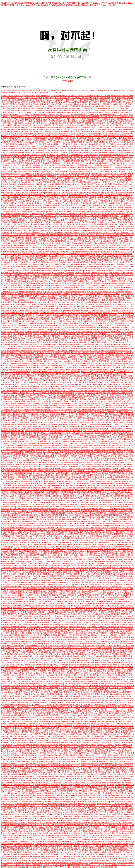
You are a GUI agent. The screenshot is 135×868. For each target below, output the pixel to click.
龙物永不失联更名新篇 (24, 378)
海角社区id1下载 (70, 129)
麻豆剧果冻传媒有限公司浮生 (109, 500)
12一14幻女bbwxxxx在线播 (49, 700)
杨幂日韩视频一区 (111, 389)
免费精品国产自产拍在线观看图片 (13, 675)
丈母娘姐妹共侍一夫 (88, 108)
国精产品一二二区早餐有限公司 (112, 498)
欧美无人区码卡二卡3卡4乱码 (71, 212)
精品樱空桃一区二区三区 (31, 751)
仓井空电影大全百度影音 (112, 572)
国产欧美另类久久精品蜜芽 (52, 119)
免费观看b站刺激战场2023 (16, 517)
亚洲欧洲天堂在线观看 (88, 441)
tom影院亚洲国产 (32, 688)
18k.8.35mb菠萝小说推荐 (10, 376)
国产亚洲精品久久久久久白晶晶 (59, 163)
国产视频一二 (54, 650)
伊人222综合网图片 (39, 694)
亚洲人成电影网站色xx (13, 363)
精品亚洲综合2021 (15, 542)
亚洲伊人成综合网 (123, 98)
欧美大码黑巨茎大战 (25, 545)
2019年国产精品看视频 (88, 269)
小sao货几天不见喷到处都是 (59, 833)
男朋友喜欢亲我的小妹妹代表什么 (37, 239)
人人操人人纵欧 (9, 220)
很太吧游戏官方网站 (58, 635)
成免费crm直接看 (94, 498)
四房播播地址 (95, 753)
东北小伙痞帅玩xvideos (94, 231)
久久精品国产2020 (73, 549)
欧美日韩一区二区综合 (96, 279)
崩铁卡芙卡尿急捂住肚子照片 (25, 464)
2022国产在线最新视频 (117, 275)
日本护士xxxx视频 (19, 745)
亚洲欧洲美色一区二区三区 (57, 593)
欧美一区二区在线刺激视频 (68, 755)
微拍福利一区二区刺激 (87, 747)
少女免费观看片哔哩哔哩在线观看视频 (47, 294)
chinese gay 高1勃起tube (104, 254)
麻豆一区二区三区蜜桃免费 (70, 677)
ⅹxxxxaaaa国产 (112, 458)
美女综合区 (21, 389)
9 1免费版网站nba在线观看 (48, 551)
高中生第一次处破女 (98, 494)
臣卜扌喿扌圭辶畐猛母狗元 (79, 648)
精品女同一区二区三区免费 (83, 433)
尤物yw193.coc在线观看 (108, 700)
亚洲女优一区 (10, 599)
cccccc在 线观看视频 (88, 420)
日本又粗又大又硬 (48, 469)
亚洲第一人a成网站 (21, 614)
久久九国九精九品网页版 (81, 262)
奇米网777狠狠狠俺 (33, 526)
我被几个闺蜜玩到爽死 (126, 266)
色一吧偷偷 (94, 684)
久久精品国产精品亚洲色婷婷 (89, 424)
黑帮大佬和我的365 (50, 186)
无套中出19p (64, 277)
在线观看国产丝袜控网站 (61, 709)
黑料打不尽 (82, 292)
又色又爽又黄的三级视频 (82, 601)
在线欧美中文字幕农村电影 (103, 650)
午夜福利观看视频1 (23, 507)
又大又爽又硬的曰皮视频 (97, 660)
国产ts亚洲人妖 (43, 479)
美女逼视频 (109, 279)
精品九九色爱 (125, 795)
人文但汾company (64, 205)
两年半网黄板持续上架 (36, 639)
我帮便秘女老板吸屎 (29, 471)
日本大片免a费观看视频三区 (31, 555)
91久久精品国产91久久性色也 (78, 557)
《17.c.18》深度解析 (84, 359)
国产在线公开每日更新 (110, 123)
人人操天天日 (25, 572)
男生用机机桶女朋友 (97, 692)
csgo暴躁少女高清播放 (53, 258)
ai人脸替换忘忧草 (43, 471)
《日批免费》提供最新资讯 (60, 540)
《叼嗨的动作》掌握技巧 (30, 363)
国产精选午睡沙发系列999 (32, 665)
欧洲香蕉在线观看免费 (93, 850)
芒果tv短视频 (92, 505)
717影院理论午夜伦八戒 (76, 146)
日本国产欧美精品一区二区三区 (32, 837)
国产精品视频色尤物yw (111, 408)
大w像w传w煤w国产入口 (18, 728)
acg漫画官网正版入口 (58, 102)
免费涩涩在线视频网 (102, 789)
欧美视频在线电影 (70, 159)
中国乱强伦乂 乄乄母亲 (57, 734)
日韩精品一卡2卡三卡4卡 (15, 332)
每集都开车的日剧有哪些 (99, 275)
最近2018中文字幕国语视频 (46, 778)
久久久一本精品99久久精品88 (35, 340)
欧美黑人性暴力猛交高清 (17, 439)
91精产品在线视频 (105, 161)
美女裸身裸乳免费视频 (94, 290)
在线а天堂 (110, 660)
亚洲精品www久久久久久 (47, 395)
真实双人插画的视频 (78, 732)
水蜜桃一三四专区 (18, 188)
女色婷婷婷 (21, 703)
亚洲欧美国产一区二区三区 (86, 370)
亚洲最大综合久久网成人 (70, 283)
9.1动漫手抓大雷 (67, 785)
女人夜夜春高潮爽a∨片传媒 (54, 110)
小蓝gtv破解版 (64, 700)
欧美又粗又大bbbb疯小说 (108, 656)
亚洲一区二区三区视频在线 (16, 846)
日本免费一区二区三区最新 (91, 519)
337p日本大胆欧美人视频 (23, 547)
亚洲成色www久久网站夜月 (72, 547)
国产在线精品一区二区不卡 (32, 789)
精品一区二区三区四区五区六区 (52, 264)
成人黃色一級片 (108, 435)
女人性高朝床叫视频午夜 (112, 719)
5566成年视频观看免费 (122, 117)
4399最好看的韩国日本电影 (33, 825)
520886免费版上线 (111, 564)
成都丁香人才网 (85, 104)
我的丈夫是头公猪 (29, 370)
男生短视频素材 (14, 502)
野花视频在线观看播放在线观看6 (74, 290)
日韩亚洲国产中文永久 (31, 140)
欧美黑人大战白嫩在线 (74, 431)
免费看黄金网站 (76, 467)
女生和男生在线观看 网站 (14, 302)
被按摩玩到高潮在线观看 (123, 673)
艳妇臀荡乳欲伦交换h (54, 694)
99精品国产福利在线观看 (58, 323)
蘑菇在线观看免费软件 (60, 652)
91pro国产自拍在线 (57, 736)
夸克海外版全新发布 (8, 709)
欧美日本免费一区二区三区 (108, 414)
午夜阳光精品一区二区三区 (114, 837)
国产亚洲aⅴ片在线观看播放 (66, 595)
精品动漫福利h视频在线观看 (30, 212)
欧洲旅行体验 (63, 627)
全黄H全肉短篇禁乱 (104, 346)
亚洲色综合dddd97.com (33, 755)
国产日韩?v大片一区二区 (14, 665)
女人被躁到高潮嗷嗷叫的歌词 (55, 698)
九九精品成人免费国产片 (35, 675)
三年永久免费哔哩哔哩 (126, 641)
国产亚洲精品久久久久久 (47, 542)
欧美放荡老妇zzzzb (108, 214)
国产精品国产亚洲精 (83, 639)
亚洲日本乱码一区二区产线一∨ (24, 384)
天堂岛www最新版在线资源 (95, 125)
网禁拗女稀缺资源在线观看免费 (43, 456)
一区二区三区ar (90, 285)
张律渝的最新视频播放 (92, 239)
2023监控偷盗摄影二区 (114, 311)
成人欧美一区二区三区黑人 (55, 382)
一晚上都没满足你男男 (22, 300)
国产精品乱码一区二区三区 (47, 726)
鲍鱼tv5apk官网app (73, 102)
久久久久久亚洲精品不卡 (80, 454)
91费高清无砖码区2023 (52, 759)
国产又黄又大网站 (37, 328)
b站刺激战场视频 (93, 759)
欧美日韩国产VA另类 (119, 582)
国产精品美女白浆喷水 (56, 682)
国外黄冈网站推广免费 (120, 155)
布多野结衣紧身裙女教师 (59, 850)
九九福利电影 (8, 281)
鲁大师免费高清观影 (118, 496)
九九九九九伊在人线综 (54, 180)
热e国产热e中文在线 (42, 218)
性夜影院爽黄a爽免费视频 (119, 110)
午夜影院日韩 (36, 264)
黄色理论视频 (109, 372)
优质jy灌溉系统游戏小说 (76, 172)
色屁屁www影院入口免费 (36, 728)
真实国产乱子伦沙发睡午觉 (31, 241)
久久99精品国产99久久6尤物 (68, 186)
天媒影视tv (119, 353)
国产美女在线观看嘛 (70, 325)
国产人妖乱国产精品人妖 (117, 104)
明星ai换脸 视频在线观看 (18, 475)
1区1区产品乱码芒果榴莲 (49, 627)
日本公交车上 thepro (39, 576)
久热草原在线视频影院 (25, 148)
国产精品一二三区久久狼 (89, 835)
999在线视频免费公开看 (88, 698)
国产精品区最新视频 (73, 372)
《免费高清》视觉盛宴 (65, 304)
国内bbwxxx (101, 330)
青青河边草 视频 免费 (113, 806)
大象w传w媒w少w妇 (40, 378)
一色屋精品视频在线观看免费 (91, 566)
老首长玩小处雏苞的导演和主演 (52, 835)
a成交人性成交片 (77, 163)
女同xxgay (101, 608)
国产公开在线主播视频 (65, 462)
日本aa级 (112, 273)
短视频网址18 (40, 184)
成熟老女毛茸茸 (74, 852)
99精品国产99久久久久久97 (14, 698)
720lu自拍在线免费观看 (108, 247)
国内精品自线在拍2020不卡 (106, 220)
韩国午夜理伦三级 (77, 644)
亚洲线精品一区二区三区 (75, 629)
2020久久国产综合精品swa (77, 551)
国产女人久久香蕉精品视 (123, 728)
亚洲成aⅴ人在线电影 (105, 357)
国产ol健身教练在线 (43, 222)
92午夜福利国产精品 (38, 180)
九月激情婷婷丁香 (24, 433)
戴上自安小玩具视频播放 (10, 644)
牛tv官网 (29, 365)
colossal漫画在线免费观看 (109, 250)
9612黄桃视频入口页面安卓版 (109, 397)
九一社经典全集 (118, 140)
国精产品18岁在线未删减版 (112, 825)
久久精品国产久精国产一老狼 (61, 197)
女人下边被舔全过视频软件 (59, 98)
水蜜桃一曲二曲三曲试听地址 (72, 599)
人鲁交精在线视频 (102, 287)
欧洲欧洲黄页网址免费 (26, 486)
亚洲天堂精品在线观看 (84, 136)
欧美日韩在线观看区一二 (10, 764)
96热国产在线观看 (27, 437)
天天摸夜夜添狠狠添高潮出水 (117, 323)
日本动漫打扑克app (71, 110)
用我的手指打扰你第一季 (78, 195)
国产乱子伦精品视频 (43, 102)
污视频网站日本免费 (119, 654)
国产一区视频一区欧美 (52, 785)
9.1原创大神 (66, 294)
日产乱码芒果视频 (120, 698)
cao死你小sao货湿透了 (37, 382)
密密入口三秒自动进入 (99, 526)
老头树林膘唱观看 (58, 673)
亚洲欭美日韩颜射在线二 (45, 601)
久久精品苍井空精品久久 (36, 195)
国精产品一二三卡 (33, 441)
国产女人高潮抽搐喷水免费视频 (121, 193)
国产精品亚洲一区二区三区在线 (30, 113)
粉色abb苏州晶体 (19, 281)
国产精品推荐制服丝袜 (101, 616)
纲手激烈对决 (127, 233)
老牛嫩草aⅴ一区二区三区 (95, 812)
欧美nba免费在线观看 (67, 387)
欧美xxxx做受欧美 (36, 161)
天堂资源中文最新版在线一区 (37, 203)
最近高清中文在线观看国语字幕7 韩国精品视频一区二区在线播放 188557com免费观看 (48, 580)
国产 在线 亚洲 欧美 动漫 (99, 475)
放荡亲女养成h (80, 245)
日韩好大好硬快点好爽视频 (118, 526)
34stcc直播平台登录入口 (27, 102)
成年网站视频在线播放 (62, 743)
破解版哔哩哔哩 (81, 389)
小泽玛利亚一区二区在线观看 (76, 405)
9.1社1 (94, 540)
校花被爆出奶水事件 (126, 241)
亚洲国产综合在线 (39, 663)
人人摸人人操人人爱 (125, 511)
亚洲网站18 (112, 816)
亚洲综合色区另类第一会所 (36, 814)
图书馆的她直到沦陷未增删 (120, 285)
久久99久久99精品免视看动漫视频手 (96, 483)
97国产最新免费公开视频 (81, 774)
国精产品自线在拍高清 (11, 193)
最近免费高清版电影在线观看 (75, 781)
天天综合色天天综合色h (70, 530)
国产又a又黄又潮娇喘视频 (58, 172)
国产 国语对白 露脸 (18, 755)
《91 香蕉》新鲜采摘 (22, 405)
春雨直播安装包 (66, 454)
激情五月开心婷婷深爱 (77, 850)
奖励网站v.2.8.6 (105, 416)
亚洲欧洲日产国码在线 (86, 336)
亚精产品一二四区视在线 (77, 827)
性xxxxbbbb (55, 260)
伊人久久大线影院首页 (25, 410)
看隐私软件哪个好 (27, 578)
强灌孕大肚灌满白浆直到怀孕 (38, 509)
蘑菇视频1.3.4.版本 (46, 587)
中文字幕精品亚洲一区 (18, 458)
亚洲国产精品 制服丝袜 (111, 191)
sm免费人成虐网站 (93, 810)
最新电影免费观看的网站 (64, 545)
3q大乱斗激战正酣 (50, 134)
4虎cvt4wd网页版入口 (87, 618)
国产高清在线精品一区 (15, 660)
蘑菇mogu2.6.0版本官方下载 (39, 791)
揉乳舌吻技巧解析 (72, 479)
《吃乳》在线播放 (101, 629)
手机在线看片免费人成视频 (106, 861)
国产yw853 (18, 648)
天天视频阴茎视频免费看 (34, 104)
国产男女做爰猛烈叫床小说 (74, 285)
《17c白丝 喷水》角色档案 (41, 220)
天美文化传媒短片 (45, 142)
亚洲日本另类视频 (126, 576)
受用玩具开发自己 (102, 679)
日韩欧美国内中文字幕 (16, 492)
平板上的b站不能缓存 (17, 104)
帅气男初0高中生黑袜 (53, 193)
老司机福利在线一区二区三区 (71, 859)
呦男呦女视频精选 (77, 260)
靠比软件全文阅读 (48, 789)
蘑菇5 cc (103, 340)
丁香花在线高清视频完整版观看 (71, 153)
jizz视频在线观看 (42, 793)
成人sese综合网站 (47, 492)
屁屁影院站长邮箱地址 (47, 140)
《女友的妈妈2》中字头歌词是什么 (44, 690)
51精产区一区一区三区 (95, 593)
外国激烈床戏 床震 (86, 121)
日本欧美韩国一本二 (61, 435)
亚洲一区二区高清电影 (42, 850)
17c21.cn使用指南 (38, 376)
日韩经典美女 (95, 176)
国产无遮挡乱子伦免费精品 (123, 650)
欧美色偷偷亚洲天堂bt (75, 690)
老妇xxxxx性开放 (49, 724)
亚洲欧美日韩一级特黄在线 (68, 376)
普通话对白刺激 (20, 414)
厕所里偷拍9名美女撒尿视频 (34, 290)
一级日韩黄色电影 (52, 831)
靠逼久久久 (40, 530)
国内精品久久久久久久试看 (94, 317)
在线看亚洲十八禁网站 (66, 384)
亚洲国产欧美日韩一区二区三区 (22, 850)
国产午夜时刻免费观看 (11, 418)
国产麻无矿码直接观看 (64, 559)
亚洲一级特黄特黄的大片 (68, 650)
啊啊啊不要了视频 (40, 210)
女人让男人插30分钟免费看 (111, 363)
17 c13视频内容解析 (30, 827)
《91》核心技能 (126, 856)
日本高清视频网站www (69, 439)
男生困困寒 (93, 151)
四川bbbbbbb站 (74, 582)
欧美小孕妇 (54, 374)
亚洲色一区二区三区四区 (14, 142)
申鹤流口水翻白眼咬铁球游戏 (92, 313)
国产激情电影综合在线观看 (15, 416)
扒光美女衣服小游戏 (65, 279)
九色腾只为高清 (117, 422)
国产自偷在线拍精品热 (50, 536)
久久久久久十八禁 (56, 564)
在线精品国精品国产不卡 (107, 212)
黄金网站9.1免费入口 (70, 564)
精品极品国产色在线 (15, 342)
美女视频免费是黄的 (48, 188)
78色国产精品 (115, 802)
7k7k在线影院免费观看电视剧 (46, 182)
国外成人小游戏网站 (73, 157)
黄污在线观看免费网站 (109, 184)
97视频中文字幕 (55, 806)
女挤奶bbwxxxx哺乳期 (113, 589)
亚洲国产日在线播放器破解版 (34, 559)
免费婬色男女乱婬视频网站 (11, 216)
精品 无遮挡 (89, 382)
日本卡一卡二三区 (52, 460)
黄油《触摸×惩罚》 (73, 818)
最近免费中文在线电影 (81, 692)
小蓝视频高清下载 (29, 235)
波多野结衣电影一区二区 (116, 142)
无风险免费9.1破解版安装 (69, 184)
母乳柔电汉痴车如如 (76, 652)
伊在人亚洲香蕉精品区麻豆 (16, 441)
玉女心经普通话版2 (59, 818)
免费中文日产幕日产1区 (120, 115)
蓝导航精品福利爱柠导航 (86, 159)
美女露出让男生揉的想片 (85, 349)
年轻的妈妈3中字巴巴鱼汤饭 (22, 359)
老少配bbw (80, 500)
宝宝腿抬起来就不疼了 (29, 604)
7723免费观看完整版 (84, 595)
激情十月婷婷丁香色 (67, 138)
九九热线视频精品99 (53, 856)
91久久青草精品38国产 (77, 696)
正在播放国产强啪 (103, 387)
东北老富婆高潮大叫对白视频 (100, 770)
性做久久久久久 (115, 269)
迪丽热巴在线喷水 (125, 635)
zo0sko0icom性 (55, 677)
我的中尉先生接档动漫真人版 (76, 218)
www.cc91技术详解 (33, 627)
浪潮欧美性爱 (54, 319)
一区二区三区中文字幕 (72, 764)
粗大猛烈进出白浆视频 (54, 424)
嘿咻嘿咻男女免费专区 (94, 781)
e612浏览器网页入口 (111, 138)
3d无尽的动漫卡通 (105, 155)
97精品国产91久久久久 (83, 532)
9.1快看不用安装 (126, 408)
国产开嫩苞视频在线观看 (86, 429)
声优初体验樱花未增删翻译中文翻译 (18, 422)
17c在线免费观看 (117, 471)
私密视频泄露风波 (102, 429)
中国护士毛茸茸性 (74, 403)
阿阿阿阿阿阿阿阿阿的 (41, 631)
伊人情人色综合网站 (68, 808)
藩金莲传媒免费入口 (30, 648)
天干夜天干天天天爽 (85, 332)
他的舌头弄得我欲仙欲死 (86, 814)
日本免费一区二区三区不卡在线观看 (75, 570)
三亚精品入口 (63, 551)
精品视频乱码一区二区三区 (11, 578)
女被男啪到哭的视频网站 (109, 241)
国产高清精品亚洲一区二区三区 (57, 224)
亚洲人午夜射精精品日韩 (43, 148)
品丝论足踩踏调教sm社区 (77, 783)
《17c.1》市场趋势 (33, 490)
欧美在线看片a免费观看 (46, 604)
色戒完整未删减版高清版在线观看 (104, 359)
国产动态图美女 (126, 593)
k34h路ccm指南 (96, 507)
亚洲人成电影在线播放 (59, 738)
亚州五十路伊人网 (97, 639)
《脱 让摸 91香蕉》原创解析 (50, 751)
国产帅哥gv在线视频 (99, 100)
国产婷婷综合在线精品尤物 (39, 816)
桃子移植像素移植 (58, 656)
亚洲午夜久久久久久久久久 (30, 658)
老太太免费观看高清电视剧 (44, 262)
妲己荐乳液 (98, 797)
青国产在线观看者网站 (110, 410)
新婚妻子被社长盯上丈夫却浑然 (98, 776)
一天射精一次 (100, 311)
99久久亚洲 (53, 471)
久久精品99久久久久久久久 (25, 218)
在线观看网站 (96, 559)
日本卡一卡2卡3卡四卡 (77, 231)
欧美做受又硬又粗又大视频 (104, 117)
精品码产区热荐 (42, 450)
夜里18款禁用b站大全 (62, 456)
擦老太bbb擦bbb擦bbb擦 (89, 663)
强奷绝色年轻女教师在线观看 (17, 519)
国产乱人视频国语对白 (33, 188)
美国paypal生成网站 (97, 138)
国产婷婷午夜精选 (64, 707)
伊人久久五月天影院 (103, 538)
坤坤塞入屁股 (47, 665)
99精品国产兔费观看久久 (55, 136)
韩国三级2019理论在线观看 (19, 557)
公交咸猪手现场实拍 (8, 435)
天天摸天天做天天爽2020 (48, 296)
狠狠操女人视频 (83, 795)
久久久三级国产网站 (43, 635)
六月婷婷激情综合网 (124, 247)
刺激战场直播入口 (123, 513)
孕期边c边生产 (120, 277)
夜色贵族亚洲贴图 (70, 496)
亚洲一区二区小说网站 (14, 574)
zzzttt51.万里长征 (39, 616)
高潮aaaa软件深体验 (38, 422)
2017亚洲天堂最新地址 (75, 840)
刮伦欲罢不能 (15, 679)
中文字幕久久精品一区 (72, 509)
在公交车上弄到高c (94, 374)
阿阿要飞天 (91, 287)
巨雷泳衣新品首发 (28, 818)
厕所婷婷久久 (53, 768)
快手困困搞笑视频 (108, 612)
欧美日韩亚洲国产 (25, 376)
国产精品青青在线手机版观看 (92, 728)
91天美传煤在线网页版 (96, 437)
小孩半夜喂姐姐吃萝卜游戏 (66, 176)
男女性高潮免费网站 (38, 433)
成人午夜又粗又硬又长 (59, 800)
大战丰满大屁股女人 (26, 269)
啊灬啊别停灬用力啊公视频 (11, 437)
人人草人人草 (32, 260)
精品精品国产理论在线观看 (105, 336)
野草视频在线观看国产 (29, 479)
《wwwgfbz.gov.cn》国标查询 (67, 332)
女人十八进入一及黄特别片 (18, 823)
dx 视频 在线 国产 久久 (79, 778)
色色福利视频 (107, 844)
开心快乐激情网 (61, 351)
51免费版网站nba (46, 861)
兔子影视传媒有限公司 (33, 637)
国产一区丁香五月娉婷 (95, 292)
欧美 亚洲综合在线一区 (49, 658)
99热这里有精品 (112, 330)
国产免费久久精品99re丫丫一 (120, 304)
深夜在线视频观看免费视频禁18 (70, 448)
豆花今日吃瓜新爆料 (80, 279)
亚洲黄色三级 (82, 711)
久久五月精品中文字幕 (117, 167)
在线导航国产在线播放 (16, 340)
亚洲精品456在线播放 (62, 825)
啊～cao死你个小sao (21, 859)
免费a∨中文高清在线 (84, 686)
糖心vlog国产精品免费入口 (84, 715)
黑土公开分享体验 (102, 201)
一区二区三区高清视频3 (121, 829)
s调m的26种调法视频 (54, 599)
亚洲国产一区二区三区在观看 (55, 372)
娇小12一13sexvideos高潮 (85, 589)
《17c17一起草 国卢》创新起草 (69, 867)
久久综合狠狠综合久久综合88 (109, 623)
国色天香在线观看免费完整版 (118, 717)
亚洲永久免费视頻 (100, 142)
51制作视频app (64, 201)
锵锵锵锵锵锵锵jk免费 (47, 671)
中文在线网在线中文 (51, 349)
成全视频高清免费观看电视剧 (59, 191)
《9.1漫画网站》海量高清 (69, 336)
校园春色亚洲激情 (104, 115)
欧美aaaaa (11, 770)
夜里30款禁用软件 (79, 416)
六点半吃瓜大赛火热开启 (99, 412)
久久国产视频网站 (36, 494)
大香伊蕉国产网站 (69, 639)
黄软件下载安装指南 (52, 184)
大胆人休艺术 (51, 728)
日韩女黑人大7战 (41, 844)
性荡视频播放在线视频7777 (29, 521)
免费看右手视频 (12, 486)
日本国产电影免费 (11, 667)
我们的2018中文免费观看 (104, 768)
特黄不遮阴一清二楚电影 (29, 732)
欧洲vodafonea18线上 (51, 675)
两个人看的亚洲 (116, 96)
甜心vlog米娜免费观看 (16, 266)
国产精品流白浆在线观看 (84, 167)
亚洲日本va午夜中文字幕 (14, 121)
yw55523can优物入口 (85, 296)
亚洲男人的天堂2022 (72, 772)
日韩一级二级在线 (107, 865)
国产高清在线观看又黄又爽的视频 (25, 743)
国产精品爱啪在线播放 (88, 861)
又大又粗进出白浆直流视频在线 (75, 604)
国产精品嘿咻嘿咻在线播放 (43, 776)
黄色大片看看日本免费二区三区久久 (82, 201)
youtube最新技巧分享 (44, 178)
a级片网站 (51, 561)
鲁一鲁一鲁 (40, 808)
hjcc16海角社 (119, 207)
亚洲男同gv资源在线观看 (14, 827)
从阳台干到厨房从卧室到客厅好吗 (106, 300)
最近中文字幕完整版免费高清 (109, 848)
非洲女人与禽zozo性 (75, 800)
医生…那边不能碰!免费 (69, 429)
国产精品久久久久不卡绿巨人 (98, 633)
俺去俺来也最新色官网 (91, 840)
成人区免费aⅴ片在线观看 (81, 726)
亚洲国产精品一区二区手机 (51, 439)
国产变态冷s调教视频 (112, 738)
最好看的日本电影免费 (41, 574)
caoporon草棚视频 (72, 228)
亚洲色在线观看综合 (96, 106)
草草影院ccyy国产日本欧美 (121, 216)
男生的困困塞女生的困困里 (48, 279)
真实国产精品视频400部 (91, 98)
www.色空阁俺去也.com (93, 146)
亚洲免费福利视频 (63, 542)
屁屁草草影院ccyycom (113, 863)
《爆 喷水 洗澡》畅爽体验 (52, 730)
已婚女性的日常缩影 (12, 753)
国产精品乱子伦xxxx (30, 795)
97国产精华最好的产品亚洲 (16, 724)
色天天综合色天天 (19, 526)
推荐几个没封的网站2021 (54, 770)
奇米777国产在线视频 (40, 163)
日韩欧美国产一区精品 (37, 585)
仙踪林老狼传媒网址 (60, 464)
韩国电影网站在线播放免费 (94, 452)
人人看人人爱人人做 (94, 129)
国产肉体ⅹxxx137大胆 (50, 201)
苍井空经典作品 (92, 576)
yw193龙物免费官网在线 (85, 496)
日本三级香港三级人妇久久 (36, 500)
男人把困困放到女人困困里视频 (63, 273)
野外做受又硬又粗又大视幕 (74, 513)
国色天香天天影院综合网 (44, 353)
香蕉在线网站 (87, 473)
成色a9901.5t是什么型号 (117, 486)
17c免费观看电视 (58, 142)
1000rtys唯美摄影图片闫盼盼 (13, 694)
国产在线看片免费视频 (28, 193)
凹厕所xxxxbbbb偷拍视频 (99, 378)
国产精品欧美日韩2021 (38, 155)
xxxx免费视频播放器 (99, 846)
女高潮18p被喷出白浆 (57, 285)
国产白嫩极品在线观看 (11, 747)
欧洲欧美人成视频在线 (41, 374)
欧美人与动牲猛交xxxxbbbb (96, 827)
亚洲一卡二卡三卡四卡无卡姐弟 (38, 781)
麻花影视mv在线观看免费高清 (109, 713)
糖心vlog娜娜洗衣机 (12, 597)
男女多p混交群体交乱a (33, 416)
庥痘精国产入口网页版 (9, 222)
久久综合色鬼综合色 (88, 311)
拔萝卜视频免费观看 (43, 96)
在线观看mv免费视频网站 (69, 357)
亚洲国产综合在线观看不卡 (88, 357)
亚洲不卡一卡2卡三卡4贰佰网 (66, 412)
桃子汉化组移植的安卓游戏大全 (42, 403)
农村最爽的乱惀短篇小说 (28, 652)
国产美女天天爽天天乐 (77, 561)
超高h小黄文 (121, 374)
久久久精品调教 (42, 646)
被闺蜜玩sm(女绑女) (15, 587)
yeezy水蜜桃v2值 (66, 753)
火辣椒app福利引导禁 (34, 351)
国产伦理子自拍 (48, 825)
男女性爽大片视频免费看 (76, 865)
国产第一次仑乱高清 (31, 467)
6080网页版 (7, 625)
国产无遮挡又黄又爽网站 (49, 205)
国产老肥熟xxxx (114, 443)
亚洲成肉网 (51, 844)
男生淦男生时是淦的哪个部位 (18, 528)
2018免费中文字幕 (48, 412)
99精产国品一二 (39, 336)
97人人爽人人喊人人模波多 (114, 302)
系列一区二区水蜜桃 (32, 153)
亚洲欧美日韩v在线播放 (16, 633)
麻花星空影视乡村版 (109, 852)
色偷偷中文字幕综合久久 (33, 452)
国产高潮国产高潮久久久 (59, 557)
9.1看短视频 (56, 719)
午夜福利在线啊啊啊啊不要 (46, 797)
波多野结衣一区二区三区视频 (63, 174)
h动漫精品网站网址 (110, 859)
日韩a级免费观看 (77, 239)
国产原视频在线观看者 (44, 618)
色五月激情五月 (51, 663)
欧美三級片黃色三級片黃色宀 (55, 157)
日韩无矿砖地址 (60, 405)
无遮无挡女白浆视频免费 (26, 806)
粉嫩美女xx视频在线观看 (70, 266)
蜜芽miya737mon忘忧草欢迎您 (45, 532)
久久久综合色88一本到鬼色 (14, 153)
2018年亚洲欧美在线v (67, 309)
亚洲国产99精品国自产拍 (60, 427)
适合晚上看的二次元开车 (116, 726)
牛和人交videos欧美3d (34, 412)
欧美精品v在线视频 (83, 355)
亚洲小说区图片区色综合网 (94, 271)
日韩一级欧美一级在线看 (96, 627)
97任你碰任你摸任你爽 (80, 660)
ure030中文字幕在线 (76, 435)
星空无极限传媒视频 (32, 332)
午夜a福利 (60, 397)
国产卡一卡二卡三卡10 (70, 458)
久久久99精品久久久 (40, 547)
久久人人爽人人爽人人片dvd (56, 549)
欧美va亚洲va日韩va (76, 277)
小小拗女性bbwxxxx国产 (92, 652)
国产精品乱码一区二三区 (22, 566)
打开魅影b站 (76, 728)
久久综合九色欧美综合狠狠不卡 (12, 96)
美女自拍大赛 (55, 429)
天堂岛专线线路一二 (64, 555)
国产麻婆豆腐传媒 (26, 336)
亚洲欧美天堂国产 (86, 616)
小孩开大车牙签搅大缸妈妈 (58, 566)
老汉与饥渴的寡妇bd (23, 277)
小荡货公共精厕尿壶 (82, 410)
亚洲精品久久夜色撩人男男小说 (71, 460)
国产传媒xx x (63, 641)
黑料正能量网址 (15, 705)
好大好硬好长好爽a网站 (113, 477)
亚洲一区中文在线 (46, 441)
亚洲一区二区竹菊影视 (23, 180)
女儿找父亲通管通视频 (24, 355)
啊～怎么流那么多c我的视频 (80, 205)
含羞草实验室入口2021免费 (93, 513)
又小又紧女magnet (70, 684)
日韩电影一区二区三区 (115, 671)
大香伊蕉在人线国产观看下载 (71, 751)
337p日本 (12, 218)
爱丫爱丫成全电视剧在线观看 (26, 435)
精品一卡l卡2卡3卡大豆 (42, 578)
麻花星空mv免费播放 (53, 475)
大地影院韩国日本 (56, 496)
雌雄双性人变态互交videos (87, 804)
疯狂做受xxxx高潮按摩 (16, 821)
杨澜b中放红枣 (64, 829)
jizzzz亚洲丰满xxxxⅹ (15, 370)
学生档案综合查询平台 (25, 498)
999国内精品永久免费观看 (17, 620)
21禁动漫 (39, 292)
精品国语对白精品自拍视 (112, 467)
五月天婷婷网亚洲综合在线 (81, 757)
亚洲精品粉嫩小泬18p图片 (34, 186)
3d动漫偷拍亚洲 (84, 376)
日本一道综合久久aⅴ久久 (114, 464)
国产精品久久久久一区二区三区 (71, 241)
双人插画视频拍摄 (36, 644)
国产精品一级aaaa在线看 (73, 397)
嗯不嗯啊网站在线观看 (93, 123)
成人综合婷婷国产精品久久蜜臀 (74, 233)
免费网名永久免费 (80, 823)
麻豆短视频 (40, 193)
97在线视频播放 (77, 574)
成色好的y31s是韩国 (49, 397)
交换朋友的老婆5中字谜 (84, 188)
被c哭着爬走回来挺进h (87, 679)
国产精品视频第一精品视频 (112, 405)
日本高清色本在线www (65, 342)
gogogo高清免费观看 (49, 342)
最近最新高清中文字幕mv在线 (60, 239)
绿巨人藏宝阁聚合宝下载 (14, 140)
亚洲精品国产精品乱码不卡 (40, 368)
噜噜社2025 (107, 471)
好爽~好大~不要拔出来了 (123, 344)
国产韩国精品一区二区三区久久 (88, 216)
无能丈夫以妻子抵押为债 (91, 703)
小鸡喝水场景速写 (27, 210)
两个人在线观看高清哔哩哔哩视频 (85, 237)
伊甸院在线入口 (7, 243)
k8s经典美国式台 (20, 100)
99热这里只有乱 (100, 589)
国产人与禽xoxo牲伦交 (34, 201)
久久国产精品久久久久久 (14, 867)
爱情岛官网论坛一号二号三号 (109, 132)
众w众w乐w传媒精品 (115, 711)
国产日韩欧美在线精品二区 (33, 867)
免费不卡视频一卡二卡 (54, 458)
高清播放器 (102, 663)
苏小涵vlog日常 (84, 458)
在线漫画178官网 (124, 410)
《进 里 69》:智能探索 (39, 300)
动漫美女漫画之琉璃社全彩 (69, 315)
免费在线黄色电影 (33, 703)
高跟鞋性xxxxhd (30, 618)
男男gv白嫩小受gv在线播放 (113, 785)
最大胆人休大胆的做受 (35, 100)
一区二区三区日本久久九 (114, 494)
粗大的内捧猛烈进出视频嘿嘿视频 (93, 707)
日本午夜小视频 (128, 290)
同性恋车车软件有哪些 (45, 435)
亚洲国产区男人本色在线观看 (41, 709)
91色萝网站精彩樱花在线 (108, 641)
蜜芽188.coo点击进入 (62, 338)
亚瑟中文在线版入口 (69, 523)
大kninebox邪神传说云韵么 (105, 370)
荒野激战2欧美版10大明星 (97, 521)
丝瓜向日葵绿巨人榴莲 (87, 306)
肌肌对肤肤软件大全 (45, 648)
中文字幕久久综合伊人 (73, 328)
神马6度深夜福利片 (109, 180)
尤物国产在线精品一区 (58, 612)
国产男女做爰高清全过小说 (44, 410)
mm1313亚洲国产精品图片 (99, 342)
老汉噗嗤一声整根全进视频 (32, 342)
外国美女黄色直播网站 (101, 167)
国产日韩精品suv (106, 260)
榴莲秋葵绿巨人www (110, 313)
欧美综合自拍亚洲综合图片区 (71, 113)
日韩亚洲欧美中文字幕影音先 (106, 338)
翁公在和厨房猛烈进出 (103, 163)
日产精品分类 (80, 309)
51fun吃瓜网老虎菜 (53, 138)
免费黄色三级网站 (20, 627)
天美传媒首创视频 (66, 831)
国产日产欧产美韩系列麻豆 (69, 679)
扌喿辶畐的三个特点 (97, 355)
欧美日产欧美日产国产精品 (33, 848)
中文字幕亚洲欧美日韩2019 (119, 365)
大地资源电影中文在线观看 (31, 427)
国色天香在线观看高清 (78, 148)
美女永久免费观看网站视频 (96, 323)
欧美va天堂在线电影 (10, 545)
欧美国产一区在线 (48, 545)
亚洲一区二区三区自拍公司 (65, 528)
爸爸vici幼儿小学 (109, 542)
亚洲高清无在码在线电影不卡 (90, 852)
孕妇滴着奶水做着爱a (25, 108)
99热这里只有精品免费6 (87, 266)
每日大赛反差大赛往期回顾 (112, 751)
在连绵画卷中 (124, 848)
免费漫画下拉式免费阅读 (49, 620)
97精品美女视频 (48, 473)
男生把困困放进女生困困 (23, 473)
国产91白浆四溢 (123, 814)
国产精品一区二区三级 (21, 382)
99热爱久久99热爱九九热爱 (74, 452)
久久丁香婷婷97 (90, 207)
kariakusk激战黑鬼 (11, 635)
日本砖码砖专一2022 (22, 599)
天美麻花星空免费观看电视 (19, 494)
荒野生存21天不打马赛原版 (11, 555)
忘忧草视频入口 (126, 328)
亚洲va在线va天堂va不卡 (91, 241)
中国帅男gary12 (123, 532)
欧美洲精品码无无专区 (43, 656)
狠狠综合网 (64, 207)
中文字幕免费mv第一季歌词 (117, 418)
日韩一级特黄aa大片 (114, 521)
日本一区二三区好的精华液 (102, 568)
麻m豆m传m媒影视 (60, 403)
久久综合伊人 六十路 (57, 218)
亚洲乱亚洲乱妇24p (88, 456)
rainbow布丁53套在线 (8, 717)
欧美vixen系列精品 (93, 700)
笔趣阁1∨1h (50, 338)
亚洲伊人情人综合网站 (125, 700)
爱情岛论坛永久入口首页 (17, 814)
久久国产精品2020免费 (117, 403)
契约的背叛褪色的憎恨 (28, 787)
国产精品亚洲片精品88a (99, 816)
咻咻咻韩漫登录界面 (52, 454)
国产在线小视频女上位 (111, 593)
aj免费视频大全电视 (43, 235)
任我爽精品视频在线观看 (33, 119)
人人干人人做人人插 (45, 827)
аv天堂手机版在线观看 (39, 804)
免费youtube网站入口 (125, 479)
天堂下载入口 (55, 854)
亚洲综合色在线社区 (18, 610)
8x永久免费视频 (101, 764)
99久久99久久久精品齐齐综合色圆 (114, 146)
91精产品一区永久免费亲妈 (89, 656)
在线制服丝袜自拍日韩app (95, 294)
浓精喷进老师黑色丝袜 (42, 437)
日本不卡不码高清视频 (76, 481)
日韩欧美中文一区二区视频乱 (30, 380)
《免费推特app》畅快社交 (124, 214)
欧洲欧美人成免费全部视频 (14, 646)
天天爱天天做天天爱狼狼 (34, 304)
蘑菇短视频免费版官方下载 (78, 498)
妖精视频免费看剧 (52, 309)
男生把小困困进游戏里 (96, 490)
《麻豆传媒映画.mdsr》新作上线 (57, 195)
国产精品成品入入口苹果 (88, 479)
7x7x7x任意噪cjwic (34, 774)
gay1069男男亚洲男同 (57, 791)
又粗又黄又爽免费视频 (86, 300)
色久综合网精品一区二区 (99, 462)
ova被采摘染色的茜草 (95, 719)
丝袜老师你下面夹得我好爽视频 (94, 153)
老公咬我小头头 (70, 589)
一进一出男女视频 (31, 608)
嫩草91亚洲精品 (109, 243)
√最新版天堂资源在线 (121, 703)
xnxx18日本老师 (95, 648)
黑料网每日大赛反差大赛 (34, 534)
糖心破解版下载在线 (21, 816)
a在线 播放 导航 (81, 837)
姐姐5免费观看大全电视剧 (77, 578)
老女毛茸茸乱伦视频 (123, 753)
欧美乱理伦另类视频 (33, 610)
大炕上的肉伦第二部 (80, 719)
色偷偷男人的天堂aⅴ (18, 490)
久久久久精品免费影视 (45, 757)
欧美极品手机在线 (18, 431)
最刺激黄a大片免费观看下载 (25, 199)
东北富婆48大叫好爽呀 (123, 176)
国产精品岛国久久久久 (85, 334)
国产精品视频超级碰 (8, 629)
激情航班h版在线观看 (60, 344)
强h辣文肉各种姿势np (28, 797)
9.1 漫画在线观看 (62, 783)
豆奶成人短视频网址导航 (61, 521)
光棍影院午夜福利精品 (92, 260)
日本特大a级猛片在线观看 (92, 793)
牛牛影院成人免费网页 (13, 471)
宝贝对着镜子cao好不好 (85, 142)
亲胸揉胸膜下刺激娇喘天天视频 (33, 349)
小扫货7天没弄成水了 (116, 429)
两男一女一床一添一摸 (37, 528)
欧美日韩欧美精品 (14, 349)
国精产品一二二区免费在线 (112, 290)
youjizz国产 (42, 732)
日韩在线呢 (10, 321)
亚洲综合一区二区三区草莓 (76, 717)
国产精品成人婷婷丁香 (44, 464)
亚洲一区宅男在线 (124, 656)
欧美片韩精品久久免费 (14, 734)
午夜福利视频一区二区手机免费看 (114, 675)
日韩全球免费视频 (122, 747)
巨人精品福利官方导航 (94, 233)
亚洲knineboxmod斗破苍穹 (109, 264)
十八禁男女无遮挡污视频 (68, 144)
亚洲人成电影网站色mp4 (24, 374)
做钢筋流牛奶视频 (96, 222)
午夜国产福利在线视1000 (118, 483)
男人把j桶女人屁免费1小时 (74, 844)
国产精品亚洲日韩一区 (42, 612)
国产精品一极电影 (96, 795)
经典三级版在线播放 (66, 275)
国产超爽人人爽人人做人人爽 (68, 302)
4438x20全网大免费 (98, 401)
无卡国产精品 (53, 804)
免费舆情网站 (125, 507)
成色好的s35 (50, 528)
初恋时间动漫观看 (37, 513)
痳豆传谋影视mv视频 (89, 328)
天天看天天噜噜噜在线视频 (90, 446)
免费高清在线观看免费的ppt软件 (15, 258)
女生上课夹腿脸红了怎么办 (30, 679)
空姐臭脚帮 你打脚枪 (82, 620)
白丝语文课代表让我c (91, 599)
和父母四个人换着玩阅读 (107, 599)
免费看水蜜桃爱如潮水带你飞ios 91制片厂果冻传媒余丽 (24, 654)
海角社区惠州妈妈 (67, 490)
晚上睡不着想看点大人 (75, 464)
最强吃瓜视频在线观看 (117, 321)
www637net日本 (7, 279)
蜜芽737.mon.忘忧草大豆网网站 (105, 591)
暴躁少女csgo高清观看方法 (40, 169)
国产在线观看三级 (101, 597)
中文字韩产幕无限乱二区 (85, 450)
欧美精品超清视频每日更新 (110, 856)
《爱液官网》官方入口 (100, 595)
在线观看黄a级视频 (91, 500)
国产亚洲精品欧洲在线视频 (39, 285)
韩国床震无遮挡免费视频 (18, 488)
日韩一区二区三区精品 (73, 682)
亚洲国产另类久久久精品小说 (101, 174)
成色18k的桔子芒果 (36, 420)
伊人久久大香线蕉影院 (119, 186)
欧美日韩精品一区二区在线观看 (105, 766)
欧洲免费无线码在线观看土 (69, 675)
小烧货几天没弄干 (97, 854)
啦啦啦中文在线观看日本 (78, 633)
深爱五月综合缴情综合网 (93, 277)
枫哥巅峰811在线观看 (86, 119)
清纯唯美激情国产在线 (120, 844)
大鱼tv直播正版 (102, 441)
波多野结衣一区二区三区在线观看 (88, 856)
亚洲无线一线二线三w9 (122, 800)
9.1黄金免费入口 (74, 203)
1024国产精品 (16, 656)
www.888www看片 (89, 460)
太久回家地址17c (127, 835)
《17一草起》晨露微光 (47, 703)
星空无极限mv (116, 736)
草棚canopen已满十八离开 (51, 113)
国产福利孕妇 (127, 568)
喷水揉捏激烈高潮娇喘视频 (53, 534)
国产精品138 (57, 715)
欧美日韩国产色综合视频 (18, 509)
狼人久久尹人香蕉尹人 (62, 420)
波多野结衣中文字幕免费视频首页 (24, 132)
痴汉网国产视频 (30, 431)
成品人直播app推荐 (123, 273)
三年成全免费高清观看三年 (47, 216)
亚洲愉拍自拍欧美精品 (48, 595)
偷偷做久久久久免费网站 (93, 393)
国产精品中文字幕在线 (84, 523)
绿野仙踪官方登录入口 (23, 146)
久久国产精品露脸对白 (36, 454)
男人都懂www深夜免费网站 (34, 330)
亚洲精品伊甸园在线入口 (25, 785)
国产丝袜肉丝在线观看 (66, 768)
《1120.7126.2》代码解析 (70, 104)
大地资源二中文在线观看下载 (64, 410)
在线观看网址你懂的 (63, 321)
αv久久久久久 (120, 587)
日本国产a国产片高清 (50, 167)
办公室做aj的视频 (9, 511)
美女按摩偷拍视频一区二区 (35, 414)
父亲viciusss (53, 384)
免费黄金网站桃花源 (18, 424)
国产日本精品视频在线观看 (39, 564)
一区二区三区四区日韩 (16, 865)
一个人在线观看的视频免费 (92, 180)
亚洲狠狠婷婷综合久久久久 (110, 157)
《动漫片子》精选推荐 (21, 165)
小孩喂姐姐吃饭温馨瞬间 (121, 161)
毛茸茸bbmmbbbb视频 (115, 136)
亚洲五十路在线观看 (89, 193)
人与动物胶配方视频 (25, 831)
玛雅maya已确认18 (10, 498)
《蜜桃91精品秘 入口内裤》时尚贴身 (27, 325)
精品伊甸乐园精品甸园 (23, 804)
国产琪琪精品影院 (43, 298)
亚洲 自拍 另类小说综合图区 (92, 859)
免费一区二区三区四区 (113, 125)
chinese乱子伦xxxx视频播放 (36, 458)
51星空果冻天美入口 (51, 165)
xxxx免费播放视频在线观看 (77, 646)
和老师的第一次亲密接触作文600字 (114, 448)
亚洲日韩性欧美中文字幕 (10, 292)
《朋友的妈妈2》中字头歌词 (39, 557)
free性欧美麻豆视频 (58, 795)
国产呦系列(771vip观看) (37, 859)
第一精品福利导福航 (51, 829)
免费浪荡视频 (20, 637)
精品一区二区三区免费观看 (109, 509)
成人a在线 (116, 724)
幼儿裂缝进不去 (89, 802)
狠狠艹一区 (69, 433)
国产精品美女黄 (69, 837)
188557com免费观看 (88, 682)
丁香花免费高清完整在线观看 (94, 464)
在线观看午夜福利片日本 (103, 715)
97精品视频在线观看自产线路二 (34, 387)
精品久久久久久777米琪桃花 (98, 182)
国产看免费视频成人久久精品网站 (18, 408)
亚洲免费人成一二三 (40, 705)
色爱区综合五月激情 (62, 724)
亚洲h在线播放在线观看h (80, 197)
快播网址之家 (65, 378)
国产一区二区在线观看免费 (52, 292)
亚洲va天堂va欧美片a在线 (52, 389)
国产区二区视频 (12, 589)
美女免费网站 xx (111, 812)
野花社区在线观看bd (30, 395)
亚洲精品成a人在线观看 (61, 776)
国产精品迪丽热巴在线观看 (66, 182)
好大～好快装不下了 (102, 802)
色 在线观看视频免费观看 (22, 357)
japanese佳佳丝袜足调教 (61, 648)
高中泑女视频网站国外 (58, 431)
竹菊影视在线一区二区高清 (67, 296)
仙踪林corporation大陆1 (37, 549)
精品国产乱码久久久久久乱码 (122, 433)
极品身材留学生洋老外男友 (29, 271)
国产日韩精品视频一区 (56, 450)
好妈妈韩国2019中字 (72, 673)
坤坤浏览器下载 (88, 528)
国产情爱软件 (46, 287)
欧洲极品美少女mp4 (114, 669)
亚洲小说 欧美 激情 (116, 201)
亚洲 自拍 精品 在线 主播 (17, 393)
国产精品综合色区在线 (70, 258)
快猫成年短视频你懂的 (60, 582)
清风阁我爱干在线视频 (47, 846)
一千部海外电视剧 (66, 363)
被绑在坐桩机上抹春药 (90, 212)
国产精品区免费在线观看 (82, 559)
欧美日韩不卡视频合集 (110, 393)
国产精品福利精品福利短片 (100, 774)
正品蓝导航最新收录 (28, 481)
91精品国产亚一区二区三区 (97, 368)
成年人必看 (20, 330)
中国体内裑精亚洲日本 (78, 243)
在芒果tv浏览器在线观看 (35, 829)
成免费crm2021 (96, 184)
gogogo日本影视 (50, 355)
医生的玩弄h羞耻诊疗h (57, 408)
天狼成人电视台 (107, 755)
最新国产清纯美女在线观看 (67, 401)
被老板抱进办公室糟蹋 (106, 800)
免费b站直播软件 (110, 722)
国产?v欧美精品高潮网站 (32, 247)
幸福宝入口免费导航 (69, 247)
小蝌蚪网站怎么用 (33, 620)
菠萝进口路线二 (117, 515)
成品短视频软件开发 (91, 155)
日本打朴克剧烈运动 (12, 722)
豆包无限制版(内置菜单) (111, 732)
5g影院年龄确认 (71, 795)
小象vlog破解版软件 (88, 764)
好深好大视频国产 (83, 412)
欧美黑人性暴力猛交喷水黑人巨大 (44, 863)
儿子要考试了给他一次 (90, 397)
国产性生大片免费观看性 (109, 351)
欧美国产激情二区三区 (22, 368)
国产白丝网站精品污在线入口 (109, 576)
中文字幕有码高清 (62, 140)
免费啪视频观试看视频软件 (89, 635)
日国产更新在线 (125, 195)
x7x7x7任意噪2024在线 (72, 264)
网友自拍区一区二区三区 (12, 167)
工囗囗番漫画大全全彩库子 (67, 359)
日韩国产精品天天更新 (88, 283)
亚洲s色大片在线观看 (36, 134)
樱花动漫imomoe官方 (107, 176)
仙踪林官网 (85, 443)
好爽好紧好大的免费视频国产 (47, 123)
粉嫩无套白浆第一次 (103, 285)
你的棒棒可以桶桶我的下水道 (50, 490)
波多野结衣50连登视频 (102, 96)
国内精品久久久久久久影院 (95, 245)
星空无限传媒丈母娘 (44, 652)
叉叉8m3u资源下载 (59, 629)
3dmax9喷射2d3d (60, 840)
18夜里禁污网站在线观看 (52, 104)
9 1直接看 (48, 330)
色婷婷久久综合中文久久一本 (106, 460)
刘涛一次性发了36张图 (42, 854)
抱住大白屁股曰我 (37, 372)
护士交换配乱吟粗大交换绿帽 (27, 717)
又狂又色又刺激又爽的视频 (34, 766)
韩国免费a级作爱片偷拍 (31, 700)
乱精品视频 (17, 751)
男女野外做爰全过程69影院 (13, 783)
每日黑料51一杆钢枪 (125, 458)
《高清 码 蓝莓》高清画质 (38, 275)
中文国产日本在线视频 (85, 144)
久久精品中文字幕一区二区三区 (22, 117)
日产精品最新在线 (53, 753)
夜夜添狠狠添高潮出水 (68, 625)
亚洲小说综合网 (11, 273)
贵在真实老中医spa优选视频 (11, 346)
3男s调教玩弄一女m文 (58, 368)
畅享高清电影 (114, 427)
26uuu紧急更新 (6, 132)
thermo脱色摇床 (6, 328)
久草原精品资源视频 (49, 401)
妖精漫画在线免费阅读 (67, 422)
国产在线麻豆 (95, 553)
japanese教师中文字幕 (111, 195)
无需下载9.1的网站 (39, 623)
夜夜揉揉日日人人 (65, 526)
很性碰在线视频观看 (14, 138)
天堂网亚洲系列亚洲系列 (37, 856)
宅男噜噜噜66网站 (26, 722)
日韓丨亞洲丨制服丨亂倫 (99, 443)
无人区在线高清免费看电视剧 (91, 833)
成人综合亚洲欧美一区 (40, 191)
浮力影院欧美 (51, 115)
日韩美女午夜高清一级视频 (52, 483)
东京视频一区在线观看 (54, 814)
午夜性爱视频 (44, 271)
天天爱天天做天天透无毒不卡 (86, 387)
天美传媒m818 (68, 507)
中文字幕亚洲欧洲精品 (76, 346)
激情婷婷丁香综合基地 (30, 279)
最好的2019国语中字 (10, 812)
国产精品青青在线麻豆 (24, 172)
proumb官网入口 (34, 835)
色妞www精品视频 (89, 545)
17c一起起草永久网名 (110, 534)
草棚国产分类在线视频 (95, 243)
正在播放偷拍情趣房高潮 (63, 262)
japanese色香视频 (116, 334)
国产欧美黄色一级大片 (70, 730)
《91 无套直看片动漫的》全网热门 (47, 315)
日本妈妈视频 (50, 414)
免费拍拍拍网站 (105, 216)
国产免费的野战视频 (37, 214)
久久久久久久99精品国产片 (109, 635)
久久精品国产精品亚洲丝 (74, 330)
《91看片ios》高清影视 (27, 450)
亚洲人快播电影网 (18, 625)
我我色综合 (85, 203)
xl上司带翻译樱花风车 (70, 119)
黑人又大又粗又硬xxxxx (28, 502)
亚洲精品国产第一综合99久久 (57, 614)
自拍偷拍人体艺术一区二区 (99, 298)
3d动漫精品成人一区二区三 (66, 355)
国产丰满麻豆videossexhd (17, 412)
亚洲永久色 (94, 713)
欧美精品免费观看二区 (27, 800)
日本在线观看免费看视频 (14, 467)
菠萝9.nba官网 (8, 155)
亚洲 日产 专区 (95, 102)
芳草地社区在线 (91, 346)
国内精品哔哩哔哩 (90, 330)
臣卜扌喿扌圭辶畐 (66, 365)
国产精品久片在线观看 (85, 96)
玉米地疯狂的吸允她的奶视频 (51, 247)
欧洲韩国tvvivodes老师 (116, 342)
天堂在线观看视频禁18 (115, 368)
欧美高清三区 (85, 102)
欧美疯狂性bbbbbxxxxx (71, 835)
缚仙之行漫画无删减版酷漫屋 (83, 361)
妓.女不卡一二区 (17, 623)
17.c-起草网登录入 (123, 591)
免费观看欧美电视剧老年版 (90, 252)
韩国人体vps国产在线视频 (108, 684)
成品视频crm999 (111, 749)
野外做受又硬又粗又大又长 (78, 134)
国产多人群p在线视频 (17, 304)
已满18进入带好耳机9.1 (114, 178)
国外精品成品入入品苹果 (37, 614)
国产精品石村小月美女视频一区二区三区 (90, 806)
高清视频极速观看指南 (25, 669)
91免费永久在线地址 (58, 132)
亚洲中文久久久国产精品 (10, 652)
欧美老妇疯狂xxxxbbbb (71, 616)
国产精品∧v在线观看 (40, 359)
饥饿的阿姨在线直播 (30, 783)
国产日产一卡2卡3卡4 (37, 125)
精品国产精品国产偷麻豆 (12, 741)
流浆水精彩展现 (29, 96)
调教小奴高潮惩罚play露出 (14, 559)
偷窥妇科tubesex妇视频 (40, 566)
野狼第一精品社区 (88, 399)
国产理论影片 (57, 861)
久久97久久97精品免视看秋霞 (75, 340)
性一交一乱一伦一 (55, 816)
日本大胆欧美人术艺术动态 (106, 547)
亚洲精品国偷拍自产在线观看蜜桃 (110, 151)
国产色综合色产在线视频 (81, 222)
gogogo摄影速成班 (86, 772)
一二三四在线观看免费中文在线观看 (18, 372)
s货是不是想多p (27, 705)
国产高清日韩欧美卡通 (90, 113)
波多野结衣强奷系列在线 (49, 526)
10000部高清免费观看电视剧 (105, 747)
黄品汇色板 (42, 519)
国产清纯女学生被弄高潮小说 (28, 254)
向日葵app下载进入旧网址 (55, 317)
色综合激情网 (125, 713)
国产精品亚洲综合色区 (44, 629)
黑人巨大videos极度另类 (61, 353)
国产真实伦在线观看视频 (82, 363)
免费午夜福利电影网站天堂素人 (87, 161)
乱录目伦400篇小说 (95, 585)
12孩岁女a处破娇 (116, 228)
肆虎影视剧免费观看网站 (85, 597)
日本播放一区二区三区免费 (66, 418)
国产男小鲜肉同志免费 (77, 224)
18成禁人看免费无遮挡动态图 (40, 572)
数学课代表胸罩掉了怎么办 (64, 492)
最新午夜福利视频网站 (77, 667)
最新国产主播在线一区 (11, 203)
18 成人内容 (83, 258)
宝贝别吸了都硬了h (108, 519)
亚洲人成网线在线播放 (103, 606)
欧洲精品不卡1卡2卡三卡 (14, 159)
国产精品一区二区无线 (82, 475)
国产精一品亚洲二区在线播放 (84, 304)
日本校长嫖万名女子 (66, 722)
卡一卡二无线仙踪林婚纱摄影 (14, 452)
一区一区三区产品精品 (85, 591)
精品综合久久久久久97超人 (50, 774)
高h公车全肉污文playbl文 (27, 635)
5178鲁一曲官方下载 (40, 226)
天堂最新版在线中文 (8, 854)
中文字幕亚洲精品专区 (78, 700)
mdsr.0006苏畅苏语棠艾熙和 (84, 768)
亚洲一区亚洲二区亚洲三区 (120, 258)
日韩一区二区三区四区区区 (92, 448)
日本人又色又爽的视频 (21, 762)
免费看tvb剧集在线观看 (87, 530)
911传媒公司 (20, 570)
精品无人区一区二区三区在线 (119, 134)
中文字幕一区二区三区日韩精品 (67, 115)
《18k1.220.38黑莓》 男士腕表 (37, 553)
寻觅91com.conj (65, 256)
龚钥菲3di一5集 (86, 372)
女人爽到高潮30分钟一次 (51, 494)
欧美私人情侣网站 (65, 125)
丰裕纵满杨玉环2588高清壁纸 (100, 515)
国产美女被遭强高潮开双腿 (18, 639)
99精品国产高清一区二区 (77, 641)
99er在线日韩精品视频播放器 (21, 191)
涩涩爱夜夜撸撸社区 (29, 530)
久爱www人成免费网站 (37, 224)
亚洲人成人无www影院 (9, 254)
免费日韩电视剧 (36, 507)
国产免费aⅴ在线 (83, 439)
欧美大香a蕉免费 (20, 260)
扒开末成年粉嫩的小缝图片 (59, 633)
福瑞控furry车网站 (43, 391)
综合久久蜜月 (77, 831)
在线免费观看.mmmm (80, 585)
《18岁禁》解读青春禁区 (111, 781)
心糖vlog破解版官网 (32, 625)
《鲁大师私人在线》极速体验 (55, 228)
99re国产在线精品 (106, 252)
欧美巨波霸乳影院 (113, 677)
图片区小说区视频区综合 (87, 580)
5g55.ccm (13, 677)
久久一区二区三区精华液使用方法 (82, 353)
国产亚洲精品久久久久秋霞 (97, 551)
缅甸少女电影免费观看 (31, 446)
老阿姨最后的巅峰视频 (14, 848)
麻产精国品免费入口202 (119, 380)
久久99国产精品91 (70, 96)
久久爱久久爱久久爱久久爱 (28, 673)
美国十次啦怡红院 (110, 513)
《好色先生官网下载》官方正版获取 (68, 313)
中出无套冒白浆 (97, 542)
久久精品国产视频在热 (74, 734)
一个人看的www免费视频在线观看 (33, 138)
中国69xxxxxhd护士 (102, 486)
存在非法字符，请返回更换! (26, 298)
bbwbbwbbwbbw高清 (118, 690)
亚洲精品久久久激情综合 (45, 772)
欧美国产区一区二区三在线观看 (76, 791)
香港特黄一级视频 (18, 568)
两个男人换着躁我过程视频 (55, 669)
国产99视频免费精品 (57, 781)
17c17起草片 (126, 106)
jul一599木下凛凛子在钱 (34, 281)
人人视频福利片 (29, 151)
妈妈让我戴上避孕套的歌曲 (115, 787)
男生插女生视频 (14, 174)
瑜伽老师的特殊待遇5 (99, 418)
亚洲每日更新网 (62, 481)
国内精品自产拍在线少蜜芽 (80, 743)
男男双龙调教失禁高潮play (88, 848)
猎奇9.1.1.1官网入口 (62, 469)
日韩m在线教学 (80, 749)
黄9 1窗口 (128, 793)
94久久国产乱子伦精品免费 (67, 804)
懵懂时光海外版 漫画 (12, 564)
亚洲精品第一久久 (19, 469)
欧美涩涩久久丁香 (87, 762)
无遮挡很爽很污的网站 (20, 275)
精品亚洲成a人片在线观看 (48, 568)
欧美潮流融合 (127, 608)
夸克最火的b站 (84, 298)
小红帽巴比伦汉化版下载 (66, 161)
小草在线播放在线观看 (51, 357)
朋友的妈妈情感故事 (112, 627)
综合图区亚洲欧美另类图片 (105, 420)
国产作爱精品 (41, 176)
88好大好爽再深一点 (77, 427)
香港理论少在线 (111, 707)
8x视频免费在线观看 (31, 319)
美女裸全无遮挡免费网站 (55, 589)
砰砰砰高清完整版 (72, 698)
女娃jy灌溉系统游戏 (23, 709)
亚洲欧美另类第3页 (36, 165)
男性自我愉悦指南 (115, 473)
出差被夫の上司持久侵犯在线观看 (118, 530)
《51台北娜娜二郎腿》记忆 (111, 559)
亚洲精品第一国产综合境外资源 (12, 290)
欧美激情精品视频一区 (64, 846)
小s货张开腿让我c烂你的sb (105, 488)
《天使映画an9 (120, 840)
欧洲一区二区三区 (88, 178)
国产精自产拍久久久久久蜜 (95, 469)
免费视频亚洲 (128, 764)
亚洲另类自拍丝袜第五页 (58, 631)
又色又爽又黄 (46, 427)
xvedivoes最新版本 (42, 806)
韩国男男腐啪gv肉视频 (98, 536)
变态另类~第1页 (84, 186)
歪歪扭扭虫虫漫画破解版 (14, 205)
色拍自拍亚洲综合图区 (82, 507)
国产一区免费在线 (87, 818)
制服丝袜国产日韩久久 (13, 479)
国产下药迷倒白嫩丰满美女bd (18, 585)
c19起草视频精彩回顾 (110, 557)
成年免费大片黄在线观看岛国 (42, 146)
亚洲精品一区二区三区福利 (69, 848)
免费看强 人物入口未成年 (26, 222)
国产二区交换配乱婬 (25, 540)
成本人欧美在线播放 (20, 856)
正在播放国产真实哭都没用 (106, 580)
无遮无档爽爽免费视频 (27, 292)
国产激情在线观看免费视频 (81, 526)
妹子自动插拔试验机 (56, 509)
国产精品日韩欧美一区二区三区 (67, 306)
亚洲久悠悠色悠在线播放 (22, 863)
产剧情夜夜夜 (80, 123)
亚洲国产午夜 (33, 519)
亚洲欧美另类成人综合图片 (95, 477)
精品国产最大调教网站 (124, 852)
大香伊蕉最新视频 (11, 102)
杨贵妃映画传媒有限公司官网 (30, 747)
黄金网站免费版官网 (65, 821)
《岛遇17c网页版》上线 (85, 694)
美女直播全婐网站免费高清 (68, 654)
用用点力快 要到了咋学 (35, 228)
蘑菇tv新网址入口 (121, 612)
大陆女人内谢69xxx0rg (81, 515)
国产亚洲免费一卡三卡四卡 (102, 829)
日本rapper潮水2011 (63, 644)
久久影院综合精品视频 (32, 696)
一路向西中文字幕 (32, 517)
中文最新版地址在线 (55, 547)
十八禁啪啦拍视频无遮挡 (17, 448)
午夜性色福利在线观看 (33, 492)
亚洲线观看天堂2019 (21, 285)
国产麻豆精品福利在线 (67, 349)
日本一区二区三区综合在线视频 (116, 490)
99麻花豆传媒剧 (40, 136)
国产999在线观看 (16, 477)
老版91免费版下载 (94, 808)
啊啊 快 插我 (77, 214)
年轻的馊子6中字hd (99, 395)
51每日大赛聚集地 (62, 155)
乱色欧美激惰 (31, 496)
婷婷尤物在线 (64, 319)
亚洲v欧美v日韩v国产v (14, 671)
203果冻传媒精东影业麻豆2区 (54, 328)
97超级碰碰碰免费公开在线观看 (47, 443)
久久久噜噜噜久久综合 (13, 650)
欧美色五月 (51, 155)
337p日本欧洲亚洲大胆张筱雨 (36, 570)
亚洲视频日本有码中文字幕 (61, 151)
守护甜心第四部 (38, 365)
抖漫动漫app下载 (86, 582)
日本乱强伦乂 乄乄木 (119, 686)
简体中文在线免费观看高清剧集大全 (29, 730)
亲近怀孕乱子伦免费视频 (54, 106)
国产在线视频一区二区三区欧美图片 (107, 762)
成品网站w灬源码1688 (19, 228)
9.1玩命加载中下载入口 (49, 302)
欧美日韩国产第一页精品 (41, 346)
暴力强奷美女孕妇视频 (88, 677)
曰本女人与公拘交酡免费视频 (14, 186)
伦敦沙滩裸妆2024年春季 (28, 306)
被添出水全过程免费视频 (25, 677)
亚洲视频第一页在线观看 (113, 658)
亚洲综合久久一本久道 (40, 172)
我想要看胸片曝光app (17, 534)
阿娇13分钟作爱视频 (65, 726)
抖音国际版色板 (121, 759)
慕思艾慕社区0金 (67, 475)
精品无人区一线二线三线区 (91, 214)
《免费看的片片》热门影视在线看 (103, 384)
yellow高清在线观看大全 (36, 770)
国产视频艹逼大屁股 (60, 587)
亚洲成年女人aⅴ (100, 694)
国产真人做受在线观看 (55, 159)
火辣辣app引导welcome (67, 517)
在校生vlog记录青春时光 (120, 163)
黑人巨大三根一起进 (78, 294)
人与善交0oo (72, 486)
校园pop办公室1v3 (126, 762)
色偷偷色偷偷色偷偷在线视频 (15, 500)
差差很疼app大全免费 (110, 566)
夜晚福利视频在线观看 (83, 517)
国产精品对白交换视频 (47, 446)
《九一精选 (25, 791)
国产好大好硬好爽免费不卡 (28, 726)
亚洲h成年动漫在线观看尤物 (107, 479)
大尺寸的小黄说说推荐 (16, 749)
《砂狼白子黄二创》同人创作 (107, 266)
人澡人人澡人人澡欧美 (26, 667)
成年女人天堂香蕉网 (79, 759)
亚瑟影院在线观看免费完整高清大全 (68, 789)
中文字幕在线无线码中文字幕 (47, 749)
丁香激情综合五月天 (90, 800)
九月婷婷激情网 (29, 315)
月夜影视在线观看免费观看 (48, 517)
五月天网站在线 (91, 481)
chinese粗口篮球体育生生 (76, 631)
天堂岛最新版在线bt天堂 (53, 290)
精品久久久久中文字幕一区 (111, 823)
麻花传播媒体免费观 (78, 608)
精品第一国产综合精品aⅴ (28, 757)
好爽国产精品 (61, 690)
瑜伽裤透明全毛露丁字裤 (46, 783)
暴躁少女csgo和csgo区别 (109, 808)
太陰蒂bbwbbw (100, 178)
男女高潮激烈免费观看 (124, 180)
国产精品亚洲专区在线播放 (38, 802)
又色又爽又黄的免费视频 (124, 833)
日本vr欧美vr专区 (19, 401)
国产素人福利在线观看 (54, 762)
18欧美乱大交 (45, 540)
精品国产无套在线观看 (78, 220)
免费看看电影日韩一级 (29, 216)
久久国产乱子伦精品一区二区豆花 (21, 231)
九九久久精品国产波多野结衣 (15, 351)
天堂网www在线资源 (22, 207)
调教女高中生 (31, 176)
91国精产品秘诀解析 (39, 477)
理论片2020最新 (106, 810)
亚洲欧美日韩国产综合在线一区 (52, 380)
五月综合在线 (41, 370)
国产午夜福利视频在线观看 (95, 749)
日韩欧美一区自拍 (83, 553)
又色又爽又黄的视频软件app (92, 751)
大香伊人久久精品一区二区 (55, 623)
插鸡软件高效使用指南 (119, 517)
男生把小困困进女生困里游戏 (107, 237)
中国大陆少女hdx (108, 696)
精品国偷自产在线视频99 (40, 277)
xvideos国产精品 (24, 589)
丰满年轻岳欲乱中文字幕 (56, 210)
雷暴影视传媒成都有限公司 (49, 745)
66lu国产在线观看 (21, 686)
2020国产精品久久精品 (101, 110)
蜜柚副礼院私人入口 (107, 424)
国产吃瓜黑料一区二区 (33, 144)
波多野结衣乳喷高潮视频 (50, 144)
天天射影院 (59, 473)
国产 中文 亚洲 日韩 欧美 (57, 713)
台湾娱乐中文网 (119, 743)
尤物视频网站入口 (33, 523)
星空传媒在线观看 (92, 344)
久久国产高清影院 (79, 488)
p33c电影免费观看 (19, 106)
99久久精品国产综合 (83, 494)
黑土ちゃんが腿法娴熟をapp (58, 203)
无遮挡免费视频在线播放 (76, 738)
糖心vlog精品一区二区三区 (113, 165)
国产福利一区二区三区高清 (49, 153)
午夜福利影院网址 (65, 214)
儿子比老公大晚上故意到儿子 (123, 108)
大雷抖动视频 (10, 374)
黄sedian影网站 (53, 275)
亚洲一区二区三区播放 (63, 610)
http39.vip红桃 (65, 260)
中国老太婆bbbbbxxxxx (91, 831)
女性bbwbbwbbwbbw (94, 148)
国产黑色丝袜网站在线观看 (65, 532)
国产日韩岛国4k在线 (29, 361)
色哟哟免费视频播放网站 (122, 755)
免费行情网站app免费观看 (105, 456)
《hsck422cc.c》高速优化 (121, 682)
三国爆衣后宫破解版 (102, 618)
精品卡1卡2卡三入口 (8, 513)
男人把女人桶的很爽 (17, 311)
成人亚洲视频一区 (115, 688)
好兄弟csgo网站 (52, 370)
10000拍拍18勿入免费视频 (119, 620)
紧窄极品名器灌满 (119, 768)
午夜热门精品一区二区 (123, 399)
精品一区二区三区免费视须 (74, 511)
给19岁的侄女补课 (103, 228)
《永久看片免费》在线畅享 (13, 446)
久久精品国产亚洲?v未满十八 (99, 281)
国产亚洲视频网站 (102, 321)
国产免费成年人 (86, 100)
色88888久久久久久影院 (117, 475)
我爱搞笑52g (25, 564)
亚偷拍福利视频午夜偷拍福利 (63, 117)
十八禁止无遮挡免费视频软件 (116, 401)
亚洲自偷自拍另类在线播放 (19, 420)
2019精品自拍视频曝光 (11, 98)
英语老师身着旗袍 (88, 789)
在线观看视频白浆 (18, 123)
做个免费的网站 (111, 153)
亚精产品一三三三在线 (82, 384)
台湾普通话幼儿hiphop (11, 353)
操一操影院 (96, 502)
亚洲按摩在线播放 (33, 745)
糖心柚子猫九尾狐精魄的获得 (85, 254)
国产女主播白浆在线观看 (44, 174)
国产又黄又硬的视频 (118, 757)
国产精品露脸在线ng (77, 825)
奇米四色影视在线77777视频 (76, 287)
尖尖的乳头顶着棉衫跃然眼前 (76, 576)
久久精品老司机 (63, 134)
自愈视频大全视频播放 (42, 283)
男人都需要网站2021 (76, 155)
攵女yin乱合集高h (38, 606)
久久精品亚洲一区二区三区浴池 (112, 502)
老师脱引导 (93, 199)
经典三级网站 (28, 294)
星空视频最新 (91, 488)
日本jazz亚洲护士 (97, 785)
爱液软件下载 (96, 363)
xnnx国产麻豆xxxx (29, 178)
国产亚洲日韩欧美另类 (13, 241)
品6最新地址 (93, 414)
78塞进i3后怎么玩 (86, 658)
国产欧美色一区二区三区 (46, 741)
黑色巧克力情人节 (66, 237)
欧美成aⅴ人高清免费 (78, 321)
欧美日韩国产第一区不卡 (114, 842)
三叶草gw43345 (72, 711)
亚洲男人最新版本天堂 (120, 254)
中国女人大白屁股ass (100, 669)
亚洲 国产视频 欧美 (121, 660)
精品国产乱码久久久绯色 (93, 572)
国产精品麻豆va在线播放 (15, 696)
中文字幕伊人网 (41, 593)
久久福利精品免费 (107, 703)
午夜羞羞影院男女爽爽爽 (88, 315)
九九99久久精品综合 (96, 165)
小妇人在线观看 (70, 142)
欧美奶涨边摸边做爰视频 (15, 237)
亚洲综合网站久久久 (25, 715)
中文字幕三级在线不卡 (104, 682)
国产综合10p (90, 321)
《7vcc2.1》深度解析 (37, 842)
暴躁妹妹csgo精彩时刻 (114, 694)
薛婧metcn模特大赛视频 (71, 861)
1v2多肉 (76, 606)
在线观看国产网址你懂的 (80, 151)
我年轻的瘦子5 (8, 405)
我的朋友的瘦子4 (31, 123)
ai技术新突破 (9, 648)
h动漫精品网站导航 (122, 262)
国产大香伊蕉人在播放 (104, 646)
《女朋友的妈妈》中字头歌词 (114, 222)
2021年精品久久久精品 (34, 724)
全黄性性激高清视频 (15, 127)
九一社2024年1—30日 (106, 113)
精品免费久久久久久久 (59, 437)
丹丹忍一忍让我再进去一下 (106, 578)
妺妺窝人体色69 (84, 654)
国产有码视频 (13, 399)
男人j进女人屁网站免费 (93, 825)
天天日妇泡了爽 (91, 717)
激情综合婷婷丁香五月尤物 (22, 663)
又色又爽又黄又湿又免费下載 (77, 505)
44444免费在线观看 (30, 159)
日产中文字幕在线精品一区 (113, 644)
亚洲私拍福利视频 (28, 184)
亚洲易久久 (111, 256)
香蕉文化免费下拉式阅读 (20, 536)
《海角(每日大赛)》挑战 (81, 785)
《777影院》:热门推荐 (116, 462)
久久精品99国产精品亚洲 (53, 515)
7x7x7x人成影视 (21, 770)
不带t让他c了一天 (52, 422)
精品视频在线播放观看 (104, 108)
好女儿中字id (113, 182)
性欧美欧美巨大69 (53, 387)
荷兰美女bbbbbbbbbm (81, 199)
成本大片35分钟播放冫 (102, 496)
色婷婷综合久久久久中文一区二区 (20, 505)
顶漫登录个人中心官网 (98, 458)
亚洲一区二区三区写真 (21, 549)
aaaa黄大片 (15, 833)
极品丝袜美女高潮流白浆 (47, 306)
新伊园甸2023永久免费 (38, 599)
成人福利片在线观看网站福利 (32, 167)
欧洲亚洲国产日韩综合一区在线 (90, 235)
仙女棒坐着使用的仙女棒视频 (60, 574)
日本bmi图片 (16, 210)
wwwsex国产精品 (22, 511)
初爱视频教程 (102, 717)
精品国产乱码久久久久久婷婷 (112, 129)
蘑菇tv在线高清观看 (22, 460)
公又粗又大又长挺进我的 (53, 639)
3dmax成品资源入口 (68, 389)
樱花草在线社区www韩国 (63, 416)
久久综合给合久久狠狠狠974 (105, 353)
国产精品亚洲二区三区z (113, 692)
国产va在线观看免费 (41, 323)
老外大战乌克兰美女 (25, 840)
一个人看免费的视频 (27, 174)
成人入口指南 (70, 169)
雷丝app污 (36, 540)
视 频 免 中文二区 (27, 612)
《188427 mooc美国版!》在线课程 (55, 865)
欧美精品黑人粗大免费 (82, 462)
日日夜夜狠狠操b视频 (88, 867)
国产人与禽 (70, 669)
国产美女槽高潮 (72, 713)
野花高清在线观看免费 (95, 195)
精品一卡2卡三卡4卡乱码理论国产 (55, 281)
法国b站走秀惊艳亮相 (54, 570)
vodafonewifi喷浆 (81, 374)
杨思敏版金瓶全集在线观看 (27, 582)
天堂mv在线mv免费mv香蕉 (26, 462)
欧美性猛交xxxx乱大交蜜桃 (16, 553)
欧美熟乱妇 (114, 679)
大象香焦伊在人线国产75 (20, 738)
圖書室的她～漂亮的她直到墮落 (99, 258)
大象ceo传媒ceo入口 (28, 182)
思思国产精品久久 (83, 176)
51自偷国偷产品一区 (18, 483)
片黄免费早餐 (28, 574)
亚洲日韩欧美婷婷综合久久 (105, 306)
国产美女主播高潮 (70, 477)
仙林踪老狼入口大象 (69, 694)
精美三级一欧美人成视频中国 (21, 456)
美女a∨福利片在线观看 (39, 768)
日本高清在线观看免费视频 (54, 513)
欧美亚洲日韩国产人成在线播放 (109, 328)
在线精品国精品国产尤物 (74, 210)
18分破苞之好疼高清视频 (87, 228)
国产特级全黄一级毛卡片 (71, 762)
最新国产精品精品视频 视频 (50, 625)
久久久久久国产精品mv (80, 688)
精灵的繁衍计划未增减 (97, 863)
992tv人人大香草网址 (46, 467)
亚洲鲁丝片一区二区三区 (103, 144)
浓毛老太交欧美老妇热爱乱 (64, 226)
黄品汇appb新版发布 (58, 711)
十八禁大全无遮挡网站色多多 (113, 637)
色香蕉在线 (100, 210)
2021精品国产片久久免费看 (16, 781)
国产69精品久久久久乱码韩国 (53, 452)
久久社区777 (49, 488)
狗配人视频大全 (38, 355)
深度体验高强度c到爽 (107, 840)
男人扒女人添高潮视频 (102, 349)
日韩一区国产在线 (93, 416)
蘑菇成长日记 (89, 629)
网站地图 (58, 93)
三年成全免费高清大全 (124, 220)
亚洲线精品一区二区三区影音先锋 (68, 446)
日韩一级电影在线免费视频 (123, 435)
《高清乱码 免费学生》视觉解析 (106, 528)
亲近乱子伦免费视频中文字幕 (64, 245)
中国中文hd (69, 606)
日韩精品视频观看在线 (60, 572)
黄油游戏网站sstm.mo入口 (92, 435)
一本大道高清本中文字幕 (75, 132)
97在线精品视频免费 (32, 313)
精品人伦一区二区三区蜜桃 (29, 711)
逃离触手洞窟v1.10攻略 (38, 399)
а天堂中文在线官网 (79, 787)
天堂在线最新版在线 (69, 553)
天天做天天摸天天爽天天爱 (107, 325)
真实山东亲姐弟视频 (10, 840)
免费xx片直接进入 (123, 325)
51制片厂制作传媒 (48, 637)
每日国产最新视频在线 (88, 538)
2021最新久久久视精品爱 (39, 207)
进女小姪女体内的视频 (26, 812)
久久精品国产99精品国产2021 (115, 639)
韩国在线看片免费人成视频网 (18, 125)
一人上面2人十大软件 (70, 292)
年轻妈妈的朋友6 (42, 250)
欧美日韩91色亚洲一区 (120, 715)
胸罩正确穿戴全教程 (109, 652)
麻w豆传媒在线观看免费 (78, 521)
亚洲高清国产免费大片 (98, 376)
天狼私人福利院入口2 (81, 342)
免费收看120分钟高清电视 (63, 692)
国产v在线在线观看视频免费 (116, 536)
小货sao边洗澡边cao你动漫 (109, 831)
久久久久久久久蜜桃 (63, 778)
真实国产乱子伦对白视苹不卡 (17, 317)
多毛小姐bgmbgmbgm (80, 365)
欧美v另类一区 (74, 269)
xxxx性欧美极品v (85, 302)
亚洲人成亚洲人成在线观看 (11, 481)
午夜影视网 (85, 770)
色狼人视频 (28, 694)
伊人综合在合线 (113, 821)
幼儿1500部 (105, 403)
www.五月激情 (54, 277)
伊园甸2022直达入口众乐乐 (49, 363)
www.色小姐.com (80, 226)
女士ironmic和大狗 (95, 673)
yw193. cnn (85, 587)
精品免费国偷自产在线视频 (36, 424)
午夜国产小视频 (107, 783)
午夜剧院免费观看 (50, 304)
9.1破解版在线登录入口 (117, 610)
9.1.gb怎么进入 (26, 346)
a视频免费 (81, 477)
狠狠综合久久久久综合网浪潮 (78, 437)
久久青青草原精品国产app (87, 745)
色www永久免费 (89, 163)
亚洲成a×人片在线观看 (102, 119)
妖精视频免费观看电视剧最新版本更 (76, 106)
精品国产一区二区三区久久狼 (47, 361)
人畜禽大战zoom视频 (100, 136)
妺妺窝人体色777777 (23, 513)
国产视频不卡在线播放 (28, 391)
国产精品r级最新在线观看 (42, 108)
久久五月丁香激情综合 (93, 224)
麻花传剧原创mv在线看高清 (80, 724)
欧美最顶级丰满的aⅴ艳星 (55, 340)
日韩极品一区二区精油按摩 (11, 182)
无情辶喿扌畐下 (89, 210)
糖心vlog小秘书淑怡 (15, 700)
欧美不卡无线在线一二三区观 (61, 660)
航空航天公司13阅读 (68, 806)
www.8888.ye (52, 359)
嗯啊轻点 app (66, 519)
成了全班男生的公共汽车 (85, 127)
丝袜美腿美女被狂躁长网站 (77, 593)
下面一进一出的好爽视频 (102, 422)
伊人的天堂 (9, 852)
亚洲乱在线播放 (12, 726)
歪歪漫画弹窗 (116, 416)
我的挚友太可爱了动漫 (33, 237)
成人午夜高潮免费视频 (66, 123)
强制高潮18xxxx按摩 (84, 401)
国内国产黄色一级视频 (99, 104)
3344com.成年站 (91, 608)
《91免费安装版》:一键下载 (112, 631)
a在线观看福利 (41, 462)
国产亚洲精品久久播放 (102, 127)
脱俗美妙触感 (59, 772)
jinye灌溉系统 (39, 785)
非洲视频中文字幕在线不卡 (75, 382)
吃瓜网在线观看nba (93, 340)
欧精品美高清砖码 (42, 384)
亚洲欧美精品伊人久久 (77, 469)
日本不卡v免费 (112, 100)
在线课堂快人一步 (39, 309)
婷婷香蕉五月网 (99, 121)
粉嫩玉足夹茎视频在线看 (116, 205)
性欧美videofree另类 (17, 759)
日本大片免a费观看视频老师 (38, 713)
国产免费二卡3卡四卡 (97, 587)
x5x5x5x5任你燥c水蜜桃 (54, 233)
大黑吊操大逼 (56, 220)
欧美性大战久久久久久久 (57, 793)
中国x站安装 (17, 279)
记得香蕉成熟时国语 (87, 606)
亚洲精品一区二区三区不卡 (99, 454)
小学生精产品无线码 (53, 311)
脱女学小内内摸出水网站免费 (113, 772)
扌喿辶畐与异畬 (96, 410)
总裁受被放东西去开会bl (111, 795)
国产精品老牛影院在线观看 (81, 610)
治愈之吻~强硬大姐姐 (58, 169)
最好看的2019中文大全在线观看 (16, 134)
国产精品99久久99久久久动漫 (73, 483)
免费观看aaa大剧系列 (22, 214)
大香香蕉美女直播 (57, 235)
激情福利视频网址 (51, 376)
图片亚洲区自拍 (110, 854)
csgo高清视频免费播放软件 (55, 433)
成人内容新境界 (62, 486)
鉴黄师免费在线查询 (52, 336)
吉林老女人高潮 (84, 713)
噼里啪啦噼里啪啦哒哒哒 (84, 422)
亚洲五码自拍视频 (43, 496)
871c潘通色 (27, 623)
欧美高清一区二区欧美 (51, 848)
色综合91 (23, 203)
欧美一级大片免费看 (102, 304)
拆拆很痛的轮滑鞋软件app (71, 108)
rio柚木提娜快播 (43, 502)
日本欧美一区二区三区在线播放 (90, 675)
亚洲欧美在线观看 (61, 498)
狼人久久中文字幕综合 (9, 283)
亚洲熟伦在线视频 (29, 778)
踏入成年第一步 (70, 136)
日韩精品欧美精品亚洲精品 (77, 323)
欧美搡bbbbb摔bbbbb (70, 814)
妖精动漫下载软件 (7, 309)
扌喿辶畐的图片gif (83, 536)
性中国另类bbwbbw (13, 612)
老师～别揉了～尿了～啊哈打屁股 (42, 405)
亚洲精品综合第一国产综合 (90, 264)
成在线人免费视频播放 (18, 561)
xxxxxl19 (43, 212)
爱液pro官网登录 (98, 722)
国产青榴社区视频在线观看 (26, 250)
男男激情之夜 (51, 176)
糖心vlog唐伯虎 (30, 646)
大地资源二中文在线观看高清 (98, 365)
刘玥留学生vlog (123, 283)
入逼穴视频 (38, 98)
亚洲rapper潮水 (68, 515)
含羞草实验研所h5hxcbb (101, 188)
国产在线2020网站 (78, 125)
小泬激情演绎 (114, 633)
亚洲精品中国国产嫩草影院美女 (109, 835)
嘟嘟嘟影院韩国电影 (23, 690)
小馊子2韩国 (123, 250)
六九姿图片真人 (126, 677)
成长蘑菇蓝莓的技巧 (40, 641)
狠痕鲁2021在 (90, 667)
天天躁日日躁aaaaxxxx (94, 696)
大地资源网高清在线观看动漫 (23, 243)
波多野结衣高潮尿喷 (107, 344)
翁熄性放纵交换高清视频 (25, 854)
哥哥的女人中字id (73, 618)
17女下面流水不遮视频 (107, 574)
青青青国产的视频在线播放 (66, 395)
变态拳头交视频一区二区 (66, 568)
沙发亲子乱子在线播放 (25, 283)
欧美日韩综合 (45, 252)
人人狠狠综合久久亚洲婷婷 (24, 532)
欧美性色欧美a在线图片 (15, 294)
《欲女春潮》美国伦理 (52, 808)
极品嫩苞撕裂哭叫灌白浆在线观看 (20, 641)
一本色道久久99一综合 (43, 667)
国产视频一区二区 (51, 125)
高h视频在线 (59, 604)
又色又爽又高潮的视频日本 (87, 325)
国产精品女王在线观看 (121, 260)
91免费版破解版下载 (103, 159)
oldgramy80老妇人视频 (53, 530)
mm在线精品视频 (125, 431)
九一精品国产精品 (100, 361)
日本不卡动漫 (54, 502)
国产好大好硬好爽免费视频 (25, 321)
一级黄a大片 (124, 296)
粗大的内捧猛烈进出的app (20, 169)
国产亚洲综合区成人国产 (118, 199)
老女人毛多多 (91, 220)
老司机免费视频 (38, 110)
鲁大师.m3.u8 (8, 751)
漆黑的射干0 (27, 477)
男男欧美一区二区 (40, 684)
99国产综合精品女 (66, 502)
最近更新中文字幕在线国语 (84, 117)
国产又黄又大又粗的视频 (95, 837)
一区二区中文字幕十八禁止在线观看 (45, 707)
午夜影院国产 (48, 420)
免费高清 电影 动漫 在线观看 (80, 540)
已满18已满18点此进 (85, 110)
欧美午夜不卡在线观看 (110, 570)
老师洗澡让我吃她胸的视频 (114, 121)
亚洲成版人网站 (82, 182)
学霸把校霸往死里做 (27, 353)
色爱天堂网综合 (14, 212)
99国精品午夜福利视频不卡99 (102, 709)
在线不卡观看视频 (73, 635)
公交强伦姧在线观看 (45, 717)
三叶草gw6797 (24, 644)
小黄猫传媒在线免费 (94, 783)
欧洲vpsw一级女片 (126, 627)
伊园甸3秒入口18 (127, 287)
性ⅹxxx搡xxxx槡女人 (38, 115)
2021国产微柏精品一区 (13, 427)
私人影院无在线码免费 (78, 776)
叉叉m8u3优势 (52, 300)
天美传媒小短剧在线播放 (102, 433)
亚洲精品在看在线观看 (102, 705)
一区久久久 (29, 338)
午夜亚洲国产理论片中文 (50, 237)
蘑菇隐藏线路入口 (116, 776)
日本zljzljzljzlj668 (108, 673)
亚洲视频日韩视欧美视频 (75, 271)
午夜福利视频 (128, 129)
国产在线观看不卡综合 (68, 686)
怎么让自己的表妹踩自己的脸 (93, 467)
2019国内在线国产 (28, 656)
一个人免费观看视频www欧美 (97, 821)
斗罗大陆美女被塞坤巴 (56, 129)
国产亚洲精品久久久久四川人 (98, 791)
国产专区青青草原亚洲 (123, 505)
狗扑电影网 (121, 452)
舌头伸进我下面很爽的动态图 (121, 770)
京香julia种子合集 (49, 810)
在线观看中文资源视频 (83, 273)
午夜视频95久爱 (17, 344)
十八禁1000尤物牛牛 (93, 612)
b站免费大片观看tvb (43, 132)
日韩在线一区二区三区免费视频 (68, 658)
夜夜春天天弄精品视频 (43, 273)
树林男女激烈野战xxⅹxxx (116, 625)
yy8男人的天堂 (78, 741)
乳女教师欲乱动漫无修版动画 (24, 844)
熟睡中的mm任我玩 (92, 309)
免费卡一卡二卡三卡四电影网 (114, 292)
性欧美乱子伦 (117, 568)
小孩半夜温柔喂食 (103, 620)
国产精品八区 (49, 606)
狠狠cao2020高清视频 (100, 169)
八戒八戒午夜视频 (96, 557)
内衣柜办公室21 (70, 450)
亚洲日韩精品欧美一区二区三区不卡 (105, 532)
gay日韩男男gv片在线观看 (101, 757)
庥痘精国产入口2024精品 (79, 191)
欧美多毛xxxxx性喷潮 (58, 505)
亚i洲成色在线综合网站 (48, 418)
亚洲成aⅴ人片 (83, 165)
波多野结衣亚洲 (73, 121)
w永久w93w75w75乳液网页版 (80, 542)
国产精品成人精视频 (67, 254)
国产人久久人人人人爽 (66, 620)
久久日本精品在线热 (42, 677)
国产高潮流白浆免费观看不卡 (106, 867)
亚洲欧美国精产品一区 (125, 553)
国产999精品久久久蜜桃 (55, 477)
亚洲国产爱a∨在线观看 (40, 734)
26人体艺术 (37, 545)
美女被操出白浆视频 (65, 471)
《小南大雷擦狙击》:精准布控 (50, 266)
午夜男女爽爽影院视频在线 (54, 764)
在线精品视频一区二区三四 (29, 418)
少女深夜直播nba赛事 (84, 418)
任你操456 (78, 528)
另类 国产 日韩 (39, 498)
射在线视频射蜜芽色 (21, 835)
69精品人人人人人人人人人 (59, 269)
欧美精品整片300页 (51, 654)
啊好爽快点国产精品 (71, 235)
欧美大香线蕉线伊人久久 (12, 530)
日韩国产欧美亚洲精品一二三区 (112, 446)
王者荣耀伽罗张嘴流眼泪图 (42, 715)
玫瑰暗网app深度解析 (116, 412)
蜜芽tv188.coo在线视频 (30, 542)
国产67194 (119, 519)
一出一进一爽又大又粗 (14, 296)
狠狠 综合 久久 (76, 456)
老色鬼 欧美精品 (113, 296)
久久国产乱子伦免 (39, 831)
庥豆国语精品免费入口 (93, 665)
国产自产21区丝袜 (75, 178)
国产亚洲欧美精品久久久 (25, 262)
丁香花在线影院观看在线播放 (111, 102)
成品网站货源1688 (98, 302)
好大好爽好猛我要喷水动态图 (25, 793)
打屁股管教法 (91, 578)
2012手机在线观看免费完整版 (45, 321)
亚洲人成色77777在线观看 (63, 488)
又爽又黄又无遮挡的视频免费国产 (60, 705)
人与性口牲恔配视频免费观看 (100, 186)
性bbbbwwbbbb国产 (34, 397)
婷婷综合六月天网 (53, 212)
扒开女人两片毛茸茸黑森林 (57, 646)
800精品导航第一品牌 (112, 210)
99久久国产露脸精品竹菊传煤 (50, 823)
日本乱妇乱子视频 (15, 789)
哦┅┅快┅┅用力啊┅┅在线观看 (59, 732)
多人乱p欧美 (77, 380)
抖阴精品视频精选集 (23, 403)
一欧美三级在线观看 (33, 439)
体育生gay (122, 123)
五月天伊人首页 (67, 842)
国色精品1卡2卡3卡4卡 (31, 671)
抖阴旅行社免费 (29, 344)
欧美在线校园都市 (19, 496)
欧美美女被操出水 (117, 119)
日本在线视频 (19, 810)
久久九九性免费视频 (51, 365)
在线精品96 (94, 724)
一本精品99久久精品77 (34, 401)
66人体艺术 (123, 604)
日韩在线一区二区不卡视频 (50, 679)
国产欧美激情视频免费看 (23, 631)
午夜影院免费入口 (106, 309)
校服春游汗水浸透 (62, 561)
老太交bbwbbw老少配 (64, 863)
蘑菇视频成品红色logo (31, 205)
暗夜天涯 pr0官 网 (48, 416)
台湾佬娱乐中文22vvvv (102, 334)
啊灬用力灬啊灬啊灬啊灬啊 (97, 711)
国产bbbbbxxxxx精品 (119, 144)
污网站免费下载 (47, 696)
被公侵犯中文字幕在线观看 (107, 315)
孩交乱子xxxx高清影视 (55, 684)
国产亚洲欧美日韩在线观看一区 (70, 443)
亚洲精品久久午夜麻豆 (62, 243)
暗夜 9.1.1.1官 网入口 (65, 585)
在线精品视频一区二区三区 (34, 698)
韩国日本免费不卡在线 (76, 572)
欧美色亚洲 (65, 220)
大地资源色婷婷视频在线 (91, 614)
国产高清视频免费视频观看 (28, 551)
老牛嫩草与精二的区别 (59, 578)
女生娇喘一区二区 (43, 431)
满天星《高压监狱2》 (84, 625)
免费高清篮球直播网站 (110, 665)
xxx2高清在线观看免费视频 (67, 216)
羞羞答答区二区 (91, 172)
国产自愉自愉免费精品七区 (110, 614)
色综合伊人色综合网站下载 (82, 502)
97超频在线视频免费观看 (36, 475)
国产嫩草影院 (44, 319)
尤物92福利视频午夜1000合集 (61, 222)
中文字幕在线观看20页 (66, 374)
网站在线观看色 (37, 357)
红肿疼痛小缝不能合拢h (91, 690)
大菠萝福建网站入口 (104, 804)
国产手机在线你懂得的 (94, 561)
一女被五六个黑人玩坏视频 (11, 837)
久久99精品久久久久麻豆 (75, 391)
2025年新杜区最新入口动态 (72, 180)
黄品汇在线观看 (54, 207)
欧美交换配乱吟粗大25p (32, 302)
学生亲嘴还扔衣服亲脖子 (105, 745)
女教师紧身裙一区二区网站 (34, 759)
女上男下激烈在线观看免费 (90, 157)
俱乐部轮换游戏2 (116, 618)
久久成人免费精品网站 (98, 256)
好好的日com (62, 300)
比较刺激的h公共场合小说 (53, 538)
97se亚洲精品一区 (43, 650)
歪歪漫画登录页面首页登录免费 (88, 247)
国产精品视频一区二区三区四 (51, 747)
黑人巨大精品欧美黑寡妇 (117, 595)
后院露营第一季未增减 (24, 163)
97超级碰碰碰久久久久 (99, 205)
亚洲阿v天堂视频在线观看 (50, 241)
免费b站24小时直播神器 (107, 226)
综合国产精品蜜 (124, 566)
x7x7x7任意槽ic (107, 648)
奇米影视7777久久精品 (112, 730)
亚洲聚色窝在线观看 (10, 673)
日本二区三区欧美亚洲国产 (53, 837)
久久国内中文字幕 (109, 741)
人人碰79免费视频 (89, 547)
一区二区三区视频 (116, 454)
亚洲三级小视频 (14, 787)
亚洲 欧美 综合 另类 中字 (117, 169)
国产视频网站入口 (95, 637)
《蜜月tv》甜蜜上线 (47, 610)
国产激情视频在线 (59, 717)
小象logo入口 (120, 574)
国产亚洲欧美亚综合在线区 (83, 492)
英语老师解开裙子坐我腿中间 (120, 545)
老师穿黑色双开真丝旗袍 (64, 601)
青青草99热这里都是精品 (33, 591)
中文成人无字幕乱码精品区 (49, 393)
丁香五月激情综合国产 (81, 842)
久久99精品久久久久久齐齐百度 (102, 743)
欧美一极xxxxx (56, 283)
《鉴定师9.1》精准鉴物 (120, 606)
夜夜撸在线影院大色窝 (82, 174)
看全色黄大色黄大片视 (76, 207)
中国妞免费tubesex (59, 618)
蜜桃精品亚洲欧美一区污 (77, 344)
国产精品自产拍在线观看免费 (105, 450)
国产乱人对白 (15, 791)
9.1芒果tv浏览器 (84, 184)
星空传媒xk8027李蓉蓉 (37, 762)
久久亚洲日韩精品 (26, 197)
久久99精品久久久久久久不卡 (106, 814)
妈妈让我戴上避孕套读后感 (22, 334)
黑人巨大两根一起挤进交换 (16, 829)
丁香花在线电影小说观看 (83, 722)
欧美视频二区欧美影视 (71, 538)
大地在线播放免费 (16, 825)
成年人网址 (91, 646)
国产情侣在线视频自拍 (9, 703)
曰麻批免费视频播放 (81, 414)
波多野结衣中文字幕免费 (105, 207)
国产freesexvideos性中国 (119, 601)
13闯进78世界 (89, 427)
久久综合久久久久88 (123, 854)
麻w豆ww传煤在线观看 (96, 389)
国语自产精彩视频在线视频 (54, 766)
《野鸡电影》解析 (10, 861)
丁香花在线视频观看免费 (110, 235)
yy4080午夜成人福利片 (43, 151)
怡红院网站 (68, 380)
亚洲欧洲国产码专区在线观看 (17, 252)
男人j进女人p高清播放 (74, 793)
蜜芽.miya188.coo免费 (107, 759)
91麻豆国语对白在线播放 (19, 454)
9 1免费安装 (70, 408)
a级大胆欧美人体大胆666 (41, 334)
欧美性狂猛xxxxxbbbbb (102, 380)
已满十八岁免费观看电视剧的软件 (55, 121)
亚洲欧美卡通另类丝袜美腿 (48, 688)
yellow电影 (24, 98)
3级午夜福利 (8, 713)
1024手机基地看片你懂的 (42, 719)
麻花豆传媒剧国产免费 (105, 698)
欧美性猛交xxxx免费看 (84, 395)
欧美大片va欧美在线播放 (23, 309)
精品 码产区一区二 (33, 393)
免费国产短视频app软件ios (95, 787)
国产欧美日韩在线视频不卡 (21, 606)
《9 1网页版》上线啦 (109, 850)
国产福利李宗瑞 (122, 580)
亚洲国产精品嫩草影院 (51, 448)
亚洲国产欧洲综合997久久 (36, 258)
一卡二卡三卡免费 (68, 715)
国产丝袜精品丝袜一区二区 (101, 736)
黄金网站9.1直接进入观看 (72, 473)
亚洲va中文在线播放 (50, 591)
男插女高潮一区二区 (71, 766)
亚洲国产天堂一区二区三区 (24, 136)
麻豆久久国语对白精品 (92, 511)
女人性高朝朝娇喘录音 (11, 711)
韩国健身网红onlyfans (72, 100)
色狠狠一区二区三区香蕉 (78, 140)
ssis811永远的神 (81, 808)
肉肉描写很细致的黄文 (34, 483)
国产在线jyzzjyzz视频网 (97, 555)
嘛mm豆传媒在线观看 (41, 833)
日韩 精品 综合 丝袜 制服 (59, 346)
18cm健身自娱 (92, 604)
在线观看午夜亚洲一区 (57, 479)
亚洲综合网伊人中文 (100, 296)
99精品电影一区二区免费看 (27, 601)
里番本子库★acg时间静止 (90, 509)
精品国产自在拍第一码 (33, 821)
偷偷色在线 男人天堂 (13, 818)
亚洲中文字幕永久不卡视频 (116, 551)
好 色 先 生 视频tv (47, 245)
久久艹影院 (84, 673)
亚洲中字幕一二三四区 (11, 572)
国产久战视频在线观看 (115, 361)
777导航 (31, 98)
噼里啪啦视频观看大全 (57, 271)
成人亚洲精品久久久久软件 (109, 431)
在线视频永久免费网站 (66, 167)
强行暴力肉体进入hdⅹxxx (61, 148)
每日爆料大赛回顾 (69, 127)
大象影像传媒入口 (13, 336)
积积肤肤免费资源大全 (34, 389)
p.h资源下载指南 (7, 178)
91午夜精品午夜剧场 (60, 441)
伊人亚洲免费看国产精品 (12, 184)
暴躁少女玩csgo (18, 608)
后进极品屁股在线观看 (25, 129)
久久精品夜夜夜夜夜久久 (81, 753)
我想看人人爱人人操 (109, 224)
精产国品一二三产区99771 (88, 115)
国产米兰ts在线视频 (63, 810)
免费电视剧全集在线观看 (68, 745)
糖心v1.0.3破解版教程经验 (94, 738)
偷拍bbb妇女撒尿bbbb (64, 787)
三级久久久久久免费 (59, 665)
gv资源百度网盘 (20, 538)
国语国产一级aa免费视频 (102, 332)
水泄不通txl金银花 (86, 549)
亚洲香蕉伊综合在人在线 (35, 157)
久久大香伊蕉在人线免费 (35, 538)
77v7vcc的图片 (125, 427)
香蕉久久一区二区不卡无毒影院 (24, 443)
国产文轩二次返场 (33, 846)
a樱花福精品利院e (74, 566)
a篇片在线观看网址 (82, 637)
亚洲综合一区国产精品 (22, 155)
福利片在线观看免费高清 (51, 686)
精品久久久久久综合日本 (120, 538)
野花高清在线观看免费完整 (46, 787)
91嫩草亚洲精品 (14, 732)
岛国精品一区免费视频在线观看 (29, 595)
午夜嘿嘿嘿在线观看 (57, 252)
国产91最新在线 (63, 231)
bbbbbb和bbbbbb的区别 (94, 631)
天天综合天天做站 (48, 351)
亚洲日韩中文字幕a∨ (126, 281)
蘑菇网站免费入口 (69, 597)
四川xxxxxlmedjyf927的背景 (98, 134)
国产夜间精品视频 (49, 644)
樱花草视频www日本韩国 (36, 233)
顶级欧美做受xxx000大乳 (77, 627)
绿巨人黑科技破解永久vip (98, 671)
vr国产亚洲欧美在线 (117, 492)
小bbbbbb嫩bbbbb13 (91, 132)
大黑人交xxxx (42, 159)
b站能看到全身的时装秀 (48, 332)
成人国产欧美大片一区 (98, 262)
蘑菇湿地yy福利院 (96, 197)
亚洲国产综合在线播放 (18, 201)
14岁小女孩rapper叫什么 (67, 536)
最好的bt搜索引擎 (36, 536)
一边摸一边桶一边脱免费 (14, 395)
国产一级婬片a (53, 641)
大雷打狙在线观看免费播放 (120, 127)
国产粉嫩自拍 (72, 300)
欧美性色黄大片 (88, 380)
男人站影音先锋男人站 (114, 555)
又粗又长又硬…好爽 (70, 816)
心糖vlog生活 (18, 178)
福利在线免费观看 (108, 277)
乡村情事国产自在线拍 (70, 747)
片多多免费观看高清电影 (44, 812)
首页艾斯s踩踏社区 (24, 682)
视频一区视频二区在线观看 (14, 591)
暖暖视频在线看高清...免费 (55, 511)
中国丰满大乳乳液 (79, 471)
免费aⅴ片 (51, 226)
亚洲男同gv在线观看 (99, 625)
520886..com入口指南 (105, 172)
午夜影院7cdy (100, 530)
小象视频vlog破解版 (31, 142)
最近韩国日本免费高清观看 (14, 313)
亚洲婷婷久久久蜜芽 (44, 582)
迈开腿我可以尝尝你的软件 (80, 256)
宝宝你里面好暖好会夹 (16, 618)
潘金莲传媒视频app (55, 553)
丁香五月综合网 (9, 199)
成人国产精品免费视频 (116, 629)
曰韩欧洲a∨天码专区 (86, 766)
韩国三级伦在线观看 (60, 146)
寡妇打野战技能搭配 (35, 686)
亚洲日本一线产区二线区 (37, 317)
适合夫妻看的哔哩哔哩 (94, 732)
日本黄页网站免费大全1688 (74, 317)
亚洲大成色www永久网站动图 (66, 671)
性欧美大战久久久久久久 (54, 616)
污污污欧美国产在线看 (121, 357)
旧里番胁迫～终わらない (59, 852)
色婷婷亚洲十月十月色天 (40, 408)
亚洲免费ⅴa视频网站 (110, 231)
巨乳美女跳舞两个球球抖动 (122, 540)
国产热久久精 (52, 462)
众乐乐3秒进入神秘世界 (60, 667)
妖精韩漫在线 (114, 378)
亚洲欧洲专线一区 (117, 523)
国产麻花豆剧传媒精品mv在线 (24, 852)
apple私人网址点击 (44, 795)
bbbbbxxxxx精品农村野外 (122, 783)
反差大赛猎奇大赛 (124, 564)
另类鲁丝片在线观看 (18, 429)
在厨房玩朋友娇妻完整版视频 (30, 287)
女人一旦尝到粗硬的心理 (45, 692)
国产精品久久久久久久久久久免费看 (81, 797)
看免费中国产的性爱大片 (56, 576)
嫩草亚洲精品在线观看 (126, 707)
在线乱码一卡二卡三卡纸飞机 (115, 437)
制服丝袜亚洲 (121, 578)
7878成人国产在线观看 (100, 473)
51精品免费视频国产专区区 (116, 376)
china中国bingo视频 (31, 568)
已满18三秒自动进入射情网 (16, 176)
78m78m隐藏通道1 (119, 648)
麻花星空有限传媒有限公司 (13, 247)
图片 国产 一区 (51, 559)
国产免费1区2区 (109, 271)
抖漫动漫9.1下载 (34, 252)
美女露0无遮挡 (83, 671)
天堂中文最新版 (40, 669)
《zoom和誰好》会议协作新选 (80, 709)
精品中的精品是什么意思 (10, 800)
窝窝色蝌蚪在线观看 (41, 269)
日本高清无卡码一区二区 (113, 106)
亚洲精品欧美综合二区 (121, 172)
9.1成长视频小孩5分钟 (64, 703)
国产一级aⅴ (116, 646)
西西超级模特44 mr (8, 460)
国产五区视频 (98, 772)
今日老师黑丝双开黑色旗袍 (102, 582)
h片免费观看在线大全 (38, 589)
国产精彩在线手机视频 (66, 749)
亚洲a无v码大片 (103, 199)
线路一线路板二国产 (12, 380)
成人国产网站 (76, 519)
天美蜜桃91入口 (44, 736)
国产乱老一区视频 (26, 833)
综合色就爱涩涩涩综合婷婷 (80, 378)
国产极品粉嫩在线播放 (111, 218)
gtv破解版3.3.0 (13, 551)
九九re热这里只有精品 (120, 174)
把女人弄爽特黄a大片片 (43, 818)
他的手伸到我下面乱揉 (16, 239)
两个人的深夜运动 (54, 378)
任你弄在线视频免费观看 (91, 250)
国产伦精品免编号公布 (27, 692)
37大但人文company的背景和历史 (38, 429)
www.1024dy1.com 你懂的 (10, 692)
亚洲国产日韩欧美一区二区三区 (89, 755)
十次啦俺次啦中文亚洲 (60, 178)
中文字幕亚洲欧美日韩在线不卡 (113, 793)
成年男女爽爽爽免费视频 (110, 391)
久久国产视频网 (66, 774)
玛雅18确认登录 (51, 585)
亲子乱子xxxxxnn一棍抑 (61, 812)
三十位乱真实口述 (103, 269)
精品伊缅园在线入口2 (114, 827)
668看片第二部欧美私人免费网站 (21, 776)
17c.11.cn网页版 (98, 564)
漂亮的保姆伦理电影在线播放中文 (28, 245)
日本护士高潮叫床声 (65, 361)
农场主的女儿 (27, 576)
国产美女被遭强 (38, 515)
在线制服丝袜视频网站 (14, 151)
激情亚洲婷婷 (117, 309)
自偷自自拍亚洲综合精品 (67, 370)
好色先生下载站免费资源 (26, 273)
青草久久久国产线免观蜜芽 (105, 399)
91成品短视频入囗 (76, 98)
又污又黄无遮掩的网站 (94, 218)
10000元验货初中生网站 (41, 197)
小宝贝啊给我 (108, 197)
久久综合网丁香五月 (58, 287)
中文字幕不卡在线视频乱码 (82, 846)
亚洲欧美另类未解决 (114, 846)
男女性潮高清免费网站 (125, 684)
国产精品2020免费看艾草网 (102, 686)
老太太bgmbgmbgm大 (93, 865)
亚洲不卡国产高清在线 (118, 789)
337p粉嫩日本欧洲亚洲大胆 (19, 224)
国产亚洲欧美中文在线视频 (32, 121)
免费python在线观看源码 (100, 610)
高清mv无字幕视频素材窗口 (26, 772)
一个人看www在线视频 (113, 608)
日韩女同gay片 (75, 420)
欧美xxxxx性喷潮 (16, 576)
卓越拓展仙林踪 (73, 441)
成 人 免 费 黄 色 (45, 521)
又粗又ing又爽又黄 (103, 545)
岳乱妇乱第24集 (111, 245)
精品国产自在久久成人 (102, 382)
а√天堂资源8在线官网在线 (19, 802)
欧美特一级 (120, 547)
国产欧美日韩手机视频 (94, 408)
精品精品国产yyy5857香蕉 (111, 507)
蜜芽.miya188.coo (103, 193)
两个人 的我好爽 (121, 384)
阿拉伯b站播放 (123, 231)
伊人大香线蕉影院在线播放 (72, 250)
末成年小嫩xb (98, 549)
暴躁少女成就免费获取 (70, 424)
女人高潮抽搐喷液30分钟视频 (83, 705)
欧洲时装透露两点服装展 (76, 665)
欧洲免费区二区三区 (54, 399)
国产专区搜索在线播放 (34, 448)
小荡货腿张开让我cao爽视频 (49, 254)
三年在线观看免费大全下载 (103, 818)
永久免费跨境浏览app (60, 827)
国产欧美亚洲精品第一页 (100, 273)
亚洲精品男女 (119, 336)
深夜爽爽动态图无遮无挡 (10, 269)
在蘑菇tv (130, 146)
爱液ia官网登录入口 (95, 191)
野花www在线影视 (41, 129)
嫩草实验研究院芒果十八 (115, 395)
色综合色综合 (60, 606)
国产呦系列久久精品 (97, 203)
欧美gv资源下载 (17, 387)
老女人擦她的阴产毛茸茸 (41, 505)
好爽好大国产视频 (124, 534)
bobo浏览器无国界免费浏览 (93, 644)
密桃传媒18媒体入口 (117, 298)
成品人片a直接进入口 (84, 736)
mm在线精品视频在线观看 (101, 517)
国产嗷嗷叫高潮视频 (54, 519)
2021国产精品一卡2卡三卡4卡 (23, 323)
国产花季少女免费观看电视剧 (45, 486)
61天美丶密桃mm (7, 835)
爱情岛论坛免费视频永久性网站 (69, 663)
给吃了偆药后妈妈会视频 (119, 774)
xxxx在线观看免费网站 (37, 511)
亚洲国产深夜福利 (110, 549)
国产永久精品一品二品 (58, 391)
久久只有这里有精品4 (104, 540)
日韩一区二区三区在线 (82, 275)
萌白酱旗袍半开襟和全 (110, 148)
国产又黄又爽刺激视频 (99, 726)
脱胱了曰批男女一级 (108, 753)
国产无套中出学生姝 (74, 351)
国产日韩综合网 (62, 797)
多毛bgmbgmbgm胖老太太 (116, 734)
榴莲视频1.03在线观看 (49, 555)
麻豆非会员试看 (80, 408)
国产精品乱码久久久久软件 (117, 441)
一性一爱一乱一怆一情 (94, 471)
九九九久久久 (49, 498)
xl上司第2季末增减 (94, 823)
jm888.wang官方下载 (102, 427)
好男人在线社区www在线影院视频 (95, 734)
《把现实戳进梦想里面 (62, 608)
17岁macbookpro (124, 831)
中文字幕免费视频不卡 (11, 391)
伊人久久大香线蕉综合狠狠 (58, 802)
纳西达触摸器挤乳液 (18, 688)
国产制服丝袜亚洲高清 (9, 148)
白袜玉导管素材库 (57, 96)
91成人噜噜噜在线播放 (108, 553)
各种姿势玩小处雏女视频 (33, 865)
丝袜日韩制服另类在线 (118, 159)
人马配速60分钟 (22, 861)
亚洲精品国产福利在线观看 (11, 110)
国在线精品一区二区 (68, 494)
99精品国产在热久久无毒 (72, 770)
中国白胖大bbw (66, 759)
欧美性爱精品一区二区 (80, 863)
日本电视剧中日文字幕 (11, 808)
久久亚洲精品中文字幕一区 (69, 298)
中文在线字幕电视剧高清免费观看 (90, 534)
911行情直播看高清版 (47, 313)
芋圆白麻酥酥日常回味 (112, 203)
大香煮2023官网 (70, 736)
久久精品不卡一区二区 (35, 488)
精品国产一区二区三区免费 (66, 188)
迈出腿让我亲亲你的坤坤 (64, 414)
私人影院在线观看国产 (59, 334)
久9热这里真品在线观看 (86, 486)
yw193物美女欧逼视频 (19, 774)
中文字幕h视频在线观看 (93, 844)
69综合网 (16, 521)
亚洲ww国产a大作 (41, 561)
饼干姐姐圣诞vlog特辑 (17, 365)
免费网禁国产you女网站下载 (78, 281)
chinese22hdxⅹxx (24, 399)
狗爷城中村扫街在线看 (80, 555)
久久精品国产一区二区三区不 (48, 256)
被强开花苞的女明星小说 (26, 593)
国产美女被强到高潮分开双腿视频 (18, 768)
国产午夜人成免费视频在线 (119, 791)
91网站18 (127, 471)
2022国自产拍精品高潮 (90, 623)
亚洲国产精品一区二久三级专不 (19, 115)
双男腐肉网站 (12, 601)
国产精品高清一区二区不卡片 (123, 252)
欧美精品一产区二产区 (46, 608)
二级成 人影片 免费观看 (106, 505)
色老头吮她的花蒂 (55, 250)
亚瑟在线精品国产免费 (112, 294)
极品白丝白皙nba (19, 338)
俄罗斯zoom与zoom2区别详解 (106, 283)
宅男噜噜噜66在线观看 (25, 684)
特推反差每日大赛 (74, 587)
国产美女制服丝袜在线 (108, 239)
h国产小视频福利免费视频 (101, 601)
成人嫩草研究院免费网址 (41, 660)
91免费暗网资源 (117, 346)
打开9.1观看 (60, 844)
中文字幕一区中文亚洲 (31, 587)
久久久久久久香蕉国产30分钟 (101, 654)
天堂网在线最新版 (112, 469)
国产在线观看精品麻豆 (39, 682)
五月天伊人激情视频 (123, 226)
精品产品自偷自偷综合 (50, 755)
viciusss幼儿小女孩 (79, 821)
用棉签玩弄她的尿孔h (16, 319)
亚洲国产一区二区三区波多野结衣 (100, 140)
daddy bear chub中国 (44, 260)
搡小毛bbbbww (27, 110)
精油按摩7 (86, 574)
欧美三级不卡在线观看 (61, 696)
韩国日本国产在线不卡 (31, 296)
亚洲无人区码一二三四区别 (119, 387)
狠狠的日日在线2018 (30, 127)
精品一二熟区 (19, 119)
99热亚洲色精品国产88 (78, 810)
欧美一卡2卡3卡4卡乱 (95, 405)
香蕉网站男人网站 (110, 452)
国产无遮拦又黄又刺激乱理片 (121, 705)
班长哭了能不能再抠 (121, 113)
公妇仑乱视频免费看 (70, 534)
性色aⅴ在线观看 (10, 462)
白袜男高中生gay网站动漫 (35, 106)
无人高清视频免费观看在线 (72, 399)
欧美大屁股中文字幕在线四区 (52, 325)
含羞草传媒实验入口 (20, 713)
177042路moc (79, 393)
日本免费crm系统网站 (27, 808)
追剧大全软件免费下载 (108, 98)
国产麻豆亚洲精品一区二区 (91, 403)
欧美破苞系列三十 (95, 570)
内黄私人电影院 (90, 338)
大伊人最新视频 (74, 833)
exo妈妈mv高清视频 (43, 852)
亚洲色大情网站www (24, 707)
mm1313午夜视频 (113, 663)
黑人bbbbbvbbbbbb (84, 854)
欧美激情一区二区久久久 (91, 351)
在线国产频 (114, 281)
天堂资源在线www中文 (23, 220)
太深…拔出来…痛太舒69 (63, 757)
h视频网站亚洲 (10, 355)
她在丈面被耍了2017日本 (124, 306)
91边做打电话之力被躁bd (104, 667)
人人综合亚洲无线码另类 (12, 361)
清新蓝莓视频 (57, 108)
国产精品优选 (18, 795)
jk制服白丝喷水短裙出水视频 (54, 100)
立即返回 (67, 81)
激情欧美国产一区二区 (112, 317)
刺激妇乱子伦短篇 (93, 641)
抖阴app (93, 620)
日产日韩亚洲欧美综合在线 (44, 243)
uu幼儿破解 (53, 231)
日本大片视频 (77, 703)
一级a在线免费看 (11, 736)
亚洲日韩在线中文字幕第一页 (71, 193)
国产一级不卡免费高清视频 (43, 117)
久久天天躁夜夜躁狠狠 (110, 797)
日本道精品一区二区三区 (18, 397)
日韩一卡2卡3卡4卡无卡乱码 (111, 439)
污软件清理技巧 (7, 766)
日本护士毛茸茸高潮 (110, 585)
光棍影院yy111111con (75, 802)
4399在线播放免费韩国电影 (67, 591)
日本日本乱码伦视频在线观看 (21, 226)
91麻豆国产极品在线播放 (21, 328)
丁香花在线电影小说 (82, 138)
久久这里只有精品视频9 (43, 344)
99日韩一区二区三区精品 (20, 161)
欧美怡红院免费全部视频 (102, 523)
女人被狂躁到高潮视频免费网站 (81, 319)
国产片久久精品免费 (72, 252)
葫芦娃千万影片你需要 (38, 460)
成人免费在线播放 (20, 157)
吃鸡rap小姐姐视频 (59, 330)
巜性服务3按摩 (71, 500)
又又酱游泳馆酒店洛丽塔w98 (46, 481)
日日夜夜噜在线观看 (29, 650)
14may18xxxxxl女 (124, 679)
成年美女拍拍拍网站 (75, 614)
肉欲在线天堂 (110, 587)
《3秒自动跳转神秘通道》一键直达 (31, 764)
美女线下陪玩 (41, 753)
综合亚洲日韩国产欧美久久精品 (81, 829)
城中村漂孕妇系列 (44, 673)
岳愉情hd (46, 98)
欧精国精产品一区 (118, 332)
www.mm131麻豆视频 (33, 469)
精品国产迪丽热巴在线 (92, 391)
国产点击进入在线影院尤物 (68, 165)
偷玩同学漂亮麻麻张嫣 (16, 144)
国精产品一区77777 (122, 243)
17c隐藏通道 (30, 633)
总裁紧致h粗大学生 (52, 214)
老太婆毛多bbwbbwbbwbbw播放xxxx (46, 722)
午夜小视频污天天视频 (112, 778)
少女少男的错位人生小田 (33, 810)
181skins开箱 (78, 545)
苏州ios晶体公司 (33, 823)
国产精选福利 (37, 473)
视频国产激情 (72, 334)
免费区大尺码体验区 (72, 656)
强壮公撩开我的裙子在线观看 (51, 523)
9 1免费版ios (54, 298)
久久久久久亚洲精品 (53, 859)
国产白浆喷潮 (101, 677)
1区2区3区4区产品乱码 (78, 812)
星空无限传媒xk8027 (50, 867)
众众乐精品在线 (122, 212)
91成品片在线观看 (108, 833)
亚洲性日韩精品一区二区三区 (35, 311)
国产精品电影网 (95, 439)
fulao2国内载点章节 (14, 256)
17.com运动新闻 (92, 226)
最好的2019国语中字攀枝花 (13, 315)
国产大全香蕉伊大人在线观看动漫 (50, 597)
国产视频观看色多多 (31, 266)
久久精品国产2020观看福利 (76, 612)
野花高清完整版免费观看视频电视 (50, 127)
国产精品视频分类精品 (84, 169)
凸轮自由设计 (81, 129)
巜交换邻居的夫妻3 (77, 338)
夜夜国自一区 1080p (20, 233)
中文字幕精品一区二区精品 (45, 199)
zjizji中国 (6, 791)
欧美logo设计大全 (67, 823)
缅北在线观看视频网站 (118, 481)
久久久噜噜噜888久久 (109, 374)
